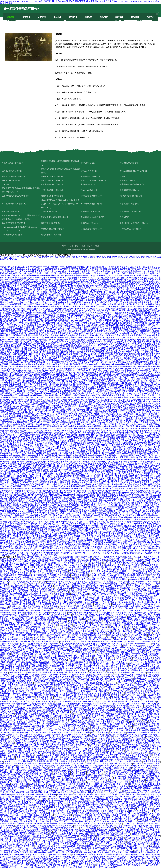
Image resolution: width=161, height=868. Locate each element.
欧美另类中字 (136, 424)
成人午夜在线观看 (93, 788)
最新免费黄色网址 (107, 493)
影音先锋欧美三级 (58, 699)
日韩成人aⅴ (155, 596)
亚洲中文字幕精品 (117, 335)
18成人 (30, 706)
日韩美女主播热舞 (68, 784)
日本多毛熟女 (136, 677)
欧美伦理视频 (90, 472)
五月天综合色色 (41, 412)
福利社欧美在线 (116, 499)
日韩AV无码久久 (59, 441)
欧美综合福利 (131, 278)
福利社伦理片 (103, 488)
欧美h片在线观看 (81, 416)
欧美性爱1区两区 (61, 433)
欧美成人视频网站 (139, 722)
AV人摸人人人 (105, 610)
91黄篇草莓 (97, 757)
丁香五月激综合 (122, 563)
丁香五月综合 (118, 482)
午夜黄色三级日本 (61, 755)
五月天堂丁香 (104, 579)
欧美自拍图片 (144, 815)
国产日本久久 (129, 416)
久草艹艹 (115, 654)
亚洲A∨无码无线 (83, 577)
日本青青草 (64, 584)
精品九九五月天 (37, 323)
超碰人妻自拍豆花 (89, 691)
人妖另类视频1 (114, 559)
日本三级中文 (72, 639)
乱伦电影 (21, 557)
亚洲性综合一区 (117, 441)
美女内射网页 (90, 402)
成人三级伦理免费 (133, 315)
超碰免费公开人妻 (58, 484)
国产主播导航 (132, 311)
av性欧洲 (92, 844)
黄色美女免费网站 (141, 795)
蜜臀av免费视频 (98, 275)
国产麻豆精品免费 (101, 441)
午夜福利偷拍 (90, 852)
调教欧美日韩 (144, 431)
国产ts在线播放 (52, 335)
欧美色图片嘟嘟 (50, 470)
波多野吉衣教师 (127, 292)
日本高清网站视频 (28, 685)
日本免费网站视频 (144, 433)
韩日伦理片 (87, 660)
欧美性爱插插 (32, 691)
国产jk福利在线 (74, 371)
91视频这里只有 (78, 317)
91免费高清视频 (22, 366)
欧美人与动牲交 (45, 749)
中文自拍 (4, 673)
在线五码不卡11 (98, 569)
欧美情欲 (134, 811)
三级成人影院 (94, 457)
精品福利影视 (38, 726)
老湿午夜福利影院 (26, 484)
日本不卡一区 (127, 697)
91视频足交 (104, 691)
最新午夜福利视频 (102, 660)
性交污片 (10, 714)
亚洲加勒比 (19, 720)
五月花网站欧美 (80, 457)
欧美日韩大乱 (48, 627)
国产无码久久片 (59, 608)
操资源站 (10, 826)
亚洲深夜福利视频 (92, 701)
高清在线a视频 (23, 689)
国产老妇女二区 (115, 745)
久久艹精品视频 (89, 431)
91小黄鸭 (110, 708)
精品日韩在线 (7, 708)
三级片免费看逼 (33, 768)
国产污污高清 (127, 484)
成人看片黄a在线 (93, 861)
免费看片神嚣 (32, 309)
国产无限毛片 (144, 280)
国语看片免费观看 (110, 495)
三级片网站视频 (25, 575)
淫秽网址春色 (56, 850)
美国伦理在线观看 (83, 792)
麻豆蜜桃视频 (41, 389)
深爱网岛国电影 (42, 761)
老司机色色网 (87, 658)
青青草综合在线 (35, 348)
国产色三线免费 (44, 290)
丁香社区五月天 (60, 821)
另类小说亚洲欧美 (16, 687)
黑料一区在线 (81, 323)
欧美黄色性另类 (150, 309)
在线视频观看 (11, 809)
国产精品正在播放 (150, 565)
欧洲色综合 (114, 815)
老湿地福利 (53, 759)
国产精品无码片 (101, 592)
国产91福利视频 (84, 391)
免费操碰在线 (67, 313)
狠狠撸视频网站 (110, 269)
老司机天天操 (53, 476)
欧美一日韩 (122, 828)
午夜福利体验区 (66, 792)
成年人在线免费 (79, 774)
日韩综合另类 (28, 304)
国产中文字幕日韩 (82, 507)
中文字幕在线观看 (113, 623)
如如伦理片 (88, 819)
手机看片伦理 (82, 745)
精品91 (104, 805)
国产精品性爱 (38, 670)
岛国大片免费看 (56, 590)
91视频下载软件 (72, 689)
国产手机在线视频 (132, 646)
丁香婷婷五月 (84, 278)
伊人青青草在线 (100, 577)
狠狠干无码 (119, 586)
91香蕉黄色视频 (102, 271)
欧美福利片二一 (113, 739)
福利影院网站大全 (130, 391)
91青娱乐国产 (99, 840)
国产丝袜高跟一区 (106, 664)
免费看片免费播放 (12, 807)
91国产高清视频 (49, 563)
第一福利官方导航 (90, 704)
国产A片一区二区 (96, 404)
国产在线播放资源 (64, 385)
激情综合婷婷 (15, 416)
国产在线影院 (126, 300)
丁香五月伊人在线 (120, 420)
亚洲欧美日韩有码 (70, 743)
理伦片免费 (116, 650)
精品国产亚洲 (133, 509)
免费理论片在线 (8, 681)
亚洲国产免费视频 (105, 673)
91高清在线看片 (125, 323)
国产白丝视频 (59, 346)
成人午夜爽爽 (78, 786)
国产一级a (139, 662)
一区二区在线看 (25, 319)
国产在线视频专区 (36, 447)
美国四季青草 (18, 610)
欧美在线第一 (17, 346)
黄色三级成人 (79, 400)
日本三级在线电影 (77, 761)
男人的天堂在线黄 (46, 687)
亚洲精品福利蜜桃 (98, 385)
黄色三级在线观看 (132, 369)
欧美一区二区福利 (87, 755)
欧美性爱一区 (6, 772)
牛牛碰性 (128, 823)
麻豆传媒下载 (122, 468)
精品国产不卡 (43, 468)
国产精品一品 (33, 586)
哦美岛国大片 (137, 706)
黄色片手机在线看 (71, 478)
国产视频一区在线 (78, 433)
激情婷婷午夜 (87, 608)
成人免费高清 (45, 604)
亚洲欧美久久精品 (112, 699)
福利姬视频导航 (10, 284)
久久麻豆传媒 (86, 559)
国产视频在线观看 (62, 435)
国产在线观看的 (97, 298)
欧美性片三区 (114, 685)
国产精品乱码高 (151, 457)
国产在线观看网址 (14, 602)
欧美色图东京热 (69, 823)
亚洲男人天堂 (151, 718)
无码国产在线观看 (48, 732)
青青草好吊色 (48, 780)
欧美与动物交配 (62, 586)
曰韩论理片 (31, 819)
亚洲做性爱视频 (93, 460)
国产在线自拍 (47, 321)
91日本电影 (70, 590)
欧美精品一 (125, 571)
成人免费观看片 (117, 693)
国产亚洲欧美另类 (59, 761)
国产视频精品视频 (48, 691)
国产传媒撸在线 (59, 294)
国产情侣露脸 (147, 840)
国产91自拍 (40, 617)
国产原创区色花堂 (129, 716)
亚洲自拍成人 (130, 577)
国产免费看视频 (105, 633)
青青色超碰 (68, 830)
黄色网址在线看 (57, 482)
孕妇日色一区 (92, 435)
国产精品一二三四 (108, 290)
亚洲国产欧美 (128, 724)
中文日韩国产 (110, 656)
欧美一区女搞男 (93, 712)
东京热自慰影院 (72, 414)
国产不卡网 (5, 788)
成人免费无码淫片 (24, 695)
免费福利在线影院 (139, 284)
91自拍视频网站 (61, 331)
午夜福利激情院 (57, 768)
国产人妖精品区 (77, 749)
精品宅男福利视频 (102, 695)
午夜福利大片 (119, 350)
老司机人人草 (62, 592)
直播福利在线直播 (50, 610)
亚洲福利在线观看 (123, 474)
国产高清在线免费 (69, 389)
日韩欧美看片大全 (121, 639)
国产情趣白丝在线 (11, 288)
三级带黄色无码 (95, 774)
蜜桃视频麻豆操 (84, 360)
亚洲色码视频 (102, 338)
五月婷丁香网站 (104, 482)
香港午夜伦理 (140, 764)
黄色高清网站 (127, 455)
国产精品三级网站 (43, 764)
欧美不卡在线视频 (64, 718)
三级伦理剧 (143, 757)
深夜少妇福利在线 (140, 832)
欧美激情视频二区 (113, 807)
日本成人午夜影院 (23, 404)
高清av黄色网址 (14, 443)
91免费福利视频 (29, 325)
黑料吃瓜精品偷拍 (81, 588)
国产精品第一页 (112, 679)
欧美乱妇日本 (154, 464)
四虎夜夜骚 (123, 714)
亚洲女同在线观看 (130, 360)
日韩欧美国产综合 (74, 664)
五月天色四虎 (124, 298)
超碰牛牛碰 (9, 859)
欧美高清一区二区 (96, 480)
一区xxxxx (23, 867)
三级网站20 (29, 797)
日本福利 (37, 801)
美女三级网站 (39, 478)
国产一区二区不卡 (38, 476)
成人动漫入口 (81, 470)
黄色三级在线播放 (114, 288)
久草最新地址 (136, 594)
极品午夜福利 (69, 730)
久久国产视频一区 (88, 482)
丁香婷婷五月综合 (101, 389)
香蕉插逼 (135, 639)
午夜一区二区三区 (47, 416)
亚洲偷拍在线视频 (24, 745)
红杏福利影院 (113, 466)
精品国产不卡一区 (56, 852)
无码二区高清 (22, 592)
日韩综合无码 (39, 278)
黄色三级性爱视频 (28, 472)
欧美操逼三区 (66, 404)
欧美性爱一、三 (13, 637)
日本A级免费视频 (36, 786)
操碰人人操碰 (24, 751)
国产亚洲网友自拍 (79, 397)
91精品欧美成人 (71, 685)
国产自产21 (43, 834)
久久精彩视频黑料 (126, 476)
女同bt (127, 834)
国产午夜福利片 (27, 462)
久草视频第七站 (57, 666)
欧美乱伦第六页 (134, 619)
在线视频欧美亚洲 (96, 491)
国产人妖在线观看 (114, 416)
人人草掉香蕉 (71, 445)
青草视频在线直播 (81, 815)
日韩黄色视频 (132, 693)
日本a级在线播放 (63, 588)
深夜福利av (122, 687)
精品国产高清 (38, 836)
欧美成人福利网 (8, 724)
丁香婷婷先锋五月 (54, 278)
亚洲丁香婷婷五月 (106, 424)
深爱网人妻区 (34, 780)
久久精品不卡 (54, 313)
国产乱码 (36, 600)
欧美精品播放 (128, 675)
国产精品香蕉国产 (88, 478)
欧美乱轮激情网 (128, 317)
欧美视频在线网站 (146, 813)
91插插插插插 (67, 677)
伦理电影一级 (144, 491)
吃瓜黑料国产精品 (15, 333)
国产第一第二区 (133, 557)
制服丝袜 (81, 784)
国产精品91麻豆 (33, 610)
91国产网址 (100, 606)
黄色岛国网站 (108, 859)
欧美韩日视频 (17, 280)
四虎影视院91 (43, 743)
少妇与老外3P (39, 681)
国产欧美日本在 (33, 865)
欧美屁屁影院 (95, 408)
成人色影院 (44, 613)
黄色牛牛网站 (112, 275)
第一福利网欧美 (118, 344)
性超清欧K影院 (13, 857)
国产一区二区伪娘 (137, 420)
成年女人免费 (10, 573)
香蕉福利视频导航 (35, 708)
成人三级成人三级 (94, 699)
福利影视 (129, 635)
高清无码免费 (104, 852)
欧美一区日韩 (117, 730)
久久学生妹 (112, 681)
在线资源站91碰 (23, 642)
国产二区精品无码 (133, 441)
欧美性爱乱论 (66, 747)
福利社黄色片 (83, 466)
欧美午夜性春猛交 (25, 441)
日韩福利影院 (130, 695)
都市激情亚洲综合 (111, 788)
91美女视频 (95, 747)
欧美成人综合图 (93, 720)
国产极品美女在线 (81, 410)
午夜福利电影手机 (34, 792)
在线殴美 (20, 743)
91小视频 (148, 637)
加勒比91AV (24, 590)
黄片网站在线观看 (84, 776)
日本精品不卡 (28, 373)
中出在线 (62, 691)
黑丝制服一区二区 (120, 513)
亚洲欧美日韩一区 (34, 352)
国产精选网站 (62, 460)
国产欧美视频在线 (139, 269)
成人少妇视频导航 (111, 300)
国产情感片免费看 (52, 770)
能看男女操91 (81, 557)
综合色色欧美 (131, 482)
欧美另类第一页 (127, 588)
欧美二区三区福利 (11, 433)
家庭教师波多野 (85, 561)
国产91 (56, 844)
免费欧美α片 (139, 445)
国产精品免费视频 (107, 511)
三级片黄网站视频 (124, 470)
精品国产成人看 (108, 784)
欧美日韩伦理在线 (60, 387)
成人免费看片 (122, 749)
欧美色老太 (112, 582)
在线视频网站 (71, 271)
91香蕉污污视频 (76, 501)
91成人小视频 (98, 590)
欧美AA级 (146, 704)
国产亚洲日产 (24, 561)
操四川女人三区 (116, 369)
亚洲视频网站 (127, 443)
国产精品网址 (15, 414)
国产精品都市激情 (145, 329)
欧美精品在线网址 (82, 275)
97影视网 (23, 786)
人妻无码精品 (36, 286)
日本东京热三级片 (81, 615)
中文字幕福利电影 (120, 478)
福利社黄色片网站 (13, 294)
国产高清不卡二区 (77, 515)
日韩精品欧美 (14, 652)
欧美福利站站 (66, 410)
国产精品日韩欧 (142, 629)
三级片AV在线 (120, 844)
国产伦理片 (30, 840)
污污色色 (97, 571)
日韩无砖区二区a (75, 600)
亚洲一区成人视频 (112, 418)
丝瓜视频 (52, 575)
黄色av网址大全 (44, 362)
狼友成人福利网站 (125, 728)
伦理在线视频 (145, 747)
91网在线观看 (20, 764)
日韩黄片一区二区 (44, 449)
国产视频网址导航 (54, 679)
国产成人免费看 (27, 271)
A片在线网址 (93, 782)
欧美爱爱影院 (154, 333)
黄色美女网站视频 (147, 852)
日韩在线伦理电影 (136, 776)
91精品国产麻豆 (153, 695)
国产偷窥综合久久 (81, 296)
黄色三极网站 (149, 307)
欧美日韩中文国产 (26, 408)
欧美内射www (130, 710)
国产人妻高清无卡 (32, 402)
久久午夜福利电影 (49, 329)
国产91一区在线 (20, 426)
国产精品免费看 (70, 278)
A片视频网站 (51, 708)
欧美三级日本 (80, 625)
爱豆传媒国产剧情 (140, 503)
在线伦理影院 (70, 803)
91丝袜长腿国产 (78, 586)
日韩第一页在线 (20, 335)
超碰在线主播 (47, 418)
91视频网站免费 (102, 730)
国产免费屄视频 (38, 513)
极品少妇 (74, 559)
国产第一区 (23, 863)
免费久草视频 (72, 464)
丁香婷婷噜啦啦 (106, 832)
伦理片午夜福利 (76, 821)
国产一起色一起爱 (8, 369)
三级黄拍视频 (138, 770)
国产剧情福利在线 (137, 304)
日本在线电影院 (140, 660)
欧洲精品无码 (122, 437)
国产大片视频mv (46, 331)
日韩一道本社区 (88, 739)
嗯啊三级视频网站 (38, 565)
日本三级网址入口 (96, 772)
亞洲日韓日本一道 (68, 790)
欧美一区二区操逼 (103, 362)
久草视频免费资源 (109, 429)
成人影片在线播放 (68, 466)
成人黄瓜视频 (112, 755)
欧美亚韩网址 (89, 338)
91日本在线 (139, 559)
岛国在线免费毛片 (62, 480)
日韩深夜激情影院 (38, 863)
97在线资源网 (67, 642)
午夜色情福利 (136, 579)
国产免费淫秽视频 (105, 472)
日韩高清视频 (64, 488)
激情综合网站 (48, 588)
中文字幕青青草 (47, 592)
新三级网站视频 (126, 414)
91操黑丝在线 (128, 699)
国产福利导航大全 (106, 598)
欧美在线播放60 (43, 807)
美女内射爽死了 (65, 728)
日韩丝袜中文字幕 (56, 431)
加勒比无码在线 (139, 282)
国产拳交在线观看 (95, 761)
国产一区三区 (45, 844)
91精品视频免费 (77, 720)
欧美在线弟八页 (51, 790)
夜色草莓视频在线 (95, 677)
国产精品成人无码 (65, 569)
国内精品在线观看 (72, 859)
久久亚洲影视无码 (76, 699)
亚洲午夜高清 (28, 807)
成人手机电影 (68, 582)
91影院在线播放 (153, 304)
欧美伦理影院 (131, 294)
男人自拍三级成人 (65, 766)
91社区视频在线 (101, 412)
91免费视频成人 (136, 513)
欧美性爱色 (50, 766)
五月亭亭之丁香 (145, 809)
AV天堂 (153, 724)
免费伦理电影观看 (83, 848)
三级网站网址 (152, 670)
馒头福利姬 (125, 741)
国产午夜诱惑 (17, 491)
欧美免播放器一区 (12, 801)
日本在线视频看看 (39, 495)
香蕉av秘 (77, 757)
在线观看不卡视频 (80, 683)
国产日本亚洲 (23, 476)
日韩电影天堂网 (116, 805)
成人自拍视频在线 (152, 513)
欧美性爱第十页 (120, 327)
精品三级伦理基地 (75, 429)
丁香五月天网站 (17, 584)
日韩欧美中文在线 (110, 648)
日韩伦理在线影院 (28, 420)
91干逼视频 (27, 637)
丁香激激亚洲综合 (106, 282)
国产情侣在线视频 (96, 397)
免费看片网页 (20, 828)
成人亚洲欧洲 (58, 664)
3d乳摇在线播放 (23, 670)
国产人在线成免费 (79, 480)
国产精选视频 (64, 329)
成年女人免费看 (123, 321)
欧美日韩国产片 (35, 673)
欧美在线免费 (32, 340)
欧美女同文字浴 (54, 499)
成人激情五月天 (16, 375)
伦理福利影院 (29, 697)
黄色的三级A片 (110, 821)
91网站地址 (35, 588)
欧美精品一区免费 (75, 497)
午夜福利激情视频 (72, 633)
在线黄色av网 (28, 652)
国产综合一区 (116, 642)
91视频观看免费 (85, 389)
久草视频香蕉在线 (141, 753)
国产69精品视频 (117, 373)
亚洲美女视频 (74, 282)
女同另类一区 (74, 406)
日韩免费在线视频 (82, 288)
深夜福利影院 (148, 501)
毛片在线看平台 (82, 298)
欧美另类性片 (34, 317)
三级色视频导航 (29, 443)
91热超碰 (58, 716)
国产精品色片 (36, 460)
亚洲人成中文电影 (146, 790)
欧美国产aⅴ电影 (10, 319)
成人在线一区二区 (144, 699)
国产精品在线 (95, 637)
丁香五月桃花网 (71, 356)
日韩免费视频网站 (145, 600)
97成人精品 (75, 571)
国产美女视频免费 (51, 422)
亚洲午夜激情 (58, 420)
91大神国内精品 (74, 811)
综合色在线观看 (141, 821)
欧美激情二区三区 (17, 509)
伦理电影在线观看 (47, 619)
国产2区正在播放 (89, 371)
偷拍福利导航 (43, 371)
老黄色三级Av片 (123, 836)
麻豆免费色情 (91, 832)
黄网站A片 (10, 689)
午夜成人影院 (127, 445)
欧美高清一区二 (65, 447)
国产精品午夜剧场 (116, 635)
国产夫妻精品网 (102, 294)
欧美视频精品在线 (30, 778)
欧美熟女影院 (28, 294)
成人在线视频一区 (98, 292)
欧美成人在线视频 (99, 850)
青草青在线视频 (17, 737)
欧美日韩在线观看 (9, 575)
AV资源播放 (43, 685)
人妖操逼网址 (40, 637)
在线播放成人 (60, 497)
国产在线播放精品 (49, 455)
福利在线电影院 (91, 513)
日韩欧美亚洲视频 (73, 342)
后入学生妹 (127, 561)
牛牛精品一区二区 (140, 654)
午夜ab (119, 689)
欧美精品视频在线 (83, 716)
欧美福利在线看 (60, 865)
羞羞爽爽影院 (142, 724)
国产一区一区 (19, 466)
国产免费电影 (41, 271)
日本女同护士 (95, 304)
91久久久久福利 (103, 309)
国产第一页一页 (131, 499)
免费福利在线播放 (76, 290)
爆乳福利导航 (24, 766)
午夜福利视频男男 (147, 819)
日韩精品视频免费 (128, 375)
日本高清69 (154, 735)
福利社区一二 (65, 439)
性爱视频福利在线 (120, 579)
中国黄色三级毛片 (9, 675)
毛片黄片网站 (59, 464)
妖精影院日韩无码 (143, 292)
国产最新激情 (112, 414)
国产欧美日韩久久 (48, 728)
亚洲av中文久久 (12, 271)
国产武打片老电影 (120, 497)
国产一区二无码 (105, 844)
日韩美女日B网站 (44, 443)
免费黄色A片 (21, 714)
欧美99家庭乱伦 (88, 350)
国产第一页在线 (138, 358)
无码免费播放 (40, 639)
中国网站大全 (41, 445)
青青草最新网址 (7, 410)
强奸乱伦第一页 (98, 615)
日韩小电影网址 (75, 619)
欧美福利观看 (76, 805)
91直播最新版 (89, 865)
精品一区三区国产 (150, 439)
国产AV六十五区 (73, 412)
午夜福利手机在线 (79, 797)
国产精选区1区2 (55, 803)
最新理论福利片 (95, 728)
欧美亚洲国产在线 (123, 737)
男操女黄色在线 (148, 379)
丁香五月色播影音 (133, 730)
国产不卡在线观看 (54, 782)
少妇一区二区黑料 (23, 307)
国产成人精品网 (141, 726)
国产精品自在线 (59, 493)
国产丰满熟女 (131, 449)
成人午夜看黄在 (84, 499)
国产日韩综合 (53, 623)
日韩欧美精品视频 (36, 693)
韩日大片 (150, 776)
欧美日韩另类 (66, 395)
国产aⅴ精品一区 (92, 737)
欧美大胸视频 (99, 464)
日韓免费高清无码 (75, 737)
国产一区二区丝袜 (132, 338)
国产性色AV (80, 677)
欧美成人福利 (40, 706)
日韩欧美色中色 (95, 470)
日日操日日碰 (70, 782)
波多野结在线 (36, 395)
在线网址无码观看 (89, 689)
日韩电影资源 (155, 679)
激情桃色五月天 (35, 770)
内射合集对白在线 (150, 342)
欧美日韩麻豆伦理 (23, 677)
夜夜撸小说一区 (137, 286)
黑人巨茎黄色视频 (32, 418)
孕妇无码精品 (78, 447)
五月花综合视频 (98, 588)
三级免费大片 (84, 726)
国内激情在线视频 (53, 391)
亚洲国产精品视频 (109, 782)
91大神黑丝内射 (69, 307)
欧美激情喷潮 (79, 437)
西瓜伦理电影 (93, 784)
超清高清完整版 (85, 838)
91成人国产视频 (17, 563)
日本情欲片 (127, 631)
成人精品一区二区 (43, 797)
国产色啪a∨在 (140, 631)
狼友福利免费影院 (64, 296)
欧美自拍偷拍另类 (57, 817)
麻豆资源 (44, 830)
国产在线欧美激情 (13, 282)
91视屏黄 (12, 861)
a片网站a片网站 (57, 517)
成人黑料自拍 (145, 422)
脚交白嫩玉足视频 (36, 335)
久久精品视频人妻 (81, 476)
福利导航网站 (133, 395)
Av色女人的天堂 (52, 404)
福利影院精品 (32, 429)
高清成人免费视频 (77, 340)
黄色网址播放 (85, 623)
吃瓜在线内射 (151, 445)
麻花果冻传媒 (154, 267)
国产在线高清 (105, 513)
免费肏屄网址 (60, 309)
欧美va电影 (85, 799)
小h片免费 (38, 656)
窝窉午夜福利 (134, 379)
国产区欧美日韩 (94, 474)
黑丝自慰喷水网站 (23, 410)
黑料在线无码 (115, 391)
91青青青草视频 (20, 455)
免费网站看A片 (99, 360)
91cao (38, 755)
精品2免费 (44, 699)
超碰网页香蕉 (143, 340)
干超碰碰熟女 (90, 373)
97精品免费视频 (78, 327)
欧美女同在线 (73, 658)
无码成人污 (109, 658)
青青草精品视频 (123, 333)
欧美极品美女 (113, 366)
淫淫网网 (5, 697)
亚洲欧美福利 (38, 410)
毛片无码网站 (80, 728)
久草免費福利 (139, 780)
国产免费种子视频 (78, 379)
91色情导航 (37, 848)
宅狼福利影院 (54, 377)
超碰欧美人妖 (132, 598)
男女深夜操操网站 (42, 441)
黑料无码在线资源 (8, 499)
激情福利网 (13, 639)
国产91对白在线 (102, 342)
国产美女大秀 (119, 619)
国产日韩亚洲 (6, 426)
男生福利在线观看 (65, 284)
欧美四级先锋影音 (146, 710)
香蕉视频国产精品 (26, 716)
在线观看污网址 (22, 422)
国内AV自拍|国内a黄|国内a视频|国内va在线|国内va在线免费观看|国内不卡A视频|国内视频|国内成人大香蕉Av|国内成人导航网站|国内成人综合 (79, 531)
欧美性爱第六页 (89, 697)
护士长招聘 (8, 817)
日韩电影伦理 (55, 307)
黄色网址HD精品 (46, 379)
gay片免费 (106, 701)
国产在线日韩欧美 (122, 381)
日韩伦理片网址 (73, 579)
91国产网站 (142, 569)
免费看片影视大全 (41, 517)
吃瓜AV (57, 778)
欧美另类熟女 (152, 296)
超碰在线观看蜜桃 (41, 662)
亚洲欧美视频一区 (144, 755)
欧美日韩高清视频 (88, 280)
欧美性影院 (35, 718)
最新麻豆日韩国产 (51, 559)
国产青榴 (87, 757)
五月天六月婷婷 (76, 373)
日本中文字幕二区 (87, 311)
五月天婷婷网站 (33, 315)
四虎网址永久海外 (50, 606)
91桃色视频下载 (52, 323)
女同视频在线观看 (106, 743)
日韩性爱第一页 (74, 753)
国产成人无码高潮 (51, 267)
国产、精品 (124, 592)
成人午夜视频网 (108, 457)
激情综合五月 (16, 701)
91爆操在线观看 (150, 346)
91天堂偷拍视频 (148, 369)
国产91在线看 (76, 650)
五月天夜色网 (147, 567)
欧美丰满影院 (150, 701)
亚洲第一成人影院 (122, 803)
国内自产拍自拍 (42, 408)
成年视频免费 (89, 567)
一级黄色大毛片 (76, 613)
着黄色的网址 (126, 466)
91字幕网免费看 (46, 309)
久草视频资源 (138, 741)
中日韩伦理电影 (138, 486)
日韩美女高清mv (63, 317)
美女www (22, 706)
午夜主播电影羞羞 (32, 321)
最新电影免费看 (93, 515)
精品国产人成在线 (77, 375)
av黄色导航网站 (27, 759)
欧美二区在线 (117, 691)
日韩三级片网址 (82, 830)
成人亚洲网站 (24, 573)
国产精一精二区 (143, 317)
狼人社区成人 (114, 383)
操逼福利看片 (137, 321)
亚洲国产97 (56, 854)
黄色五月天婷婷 (149, 557)
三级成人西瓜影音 (94, 786)
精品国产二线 (13, 389)
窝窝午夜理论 (141, 772)
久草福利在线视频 (28, 505)
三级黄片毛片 (100, 685)
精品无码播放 (107, 395)
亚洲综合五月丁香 (81, 863)
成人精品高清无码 (30, 830)
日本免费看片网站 (20, 704)
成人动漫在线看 (23, 327)
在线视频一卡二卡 (54, 573)
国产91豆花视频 (40, 817)
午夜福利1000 (23, 730)
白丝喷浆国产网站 (130, 462)
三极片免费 (68, 716)
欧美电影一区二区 (88, 743)
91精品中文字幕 (31, 491)
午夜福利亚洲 (66, 610)
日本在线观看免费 (126, 681)
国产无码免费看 (50, 509)
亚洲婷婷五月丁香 (152, 786)
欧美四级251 (119, 608)
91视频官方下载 (141, 275)
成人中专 (89, 749)
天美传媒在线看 (17, 792)
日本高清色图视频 (16, 644)
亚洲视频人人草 (97, 790)
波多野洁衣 (150, 662)
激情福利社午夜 (123, 284)
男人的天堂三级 (121, 304)
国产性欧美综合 (109, 714)
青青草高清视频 (47, 805)
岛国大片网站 (141, 267)
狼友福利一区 (16, 821)
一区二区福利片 (44, 420)
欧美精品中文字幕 (97, 582)
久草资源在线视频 (77, 759)
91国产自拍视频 (112, 480)
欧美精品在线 (21, 360)
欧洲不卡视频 (123, 722)
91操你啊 (120, 598)
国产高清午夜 (131, 507)
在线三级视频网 (69, 391)
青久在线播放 (74, 608)
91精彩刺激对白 (57, 302)
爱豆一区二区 (106, 704)
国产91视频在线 (22, 395)
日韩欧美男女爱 (127, 755)
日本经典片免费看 (39, 292)
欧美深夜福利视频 (34, 790)
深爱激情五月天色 (66, 745)
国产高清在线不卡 (142, 383)
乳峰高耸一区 (74, 691)
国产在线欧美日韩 (16, 753)
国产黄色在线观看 (132, 865)
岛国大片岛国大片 (45, 809)
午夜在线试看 (16, 579)
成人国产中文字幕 (115, 826)
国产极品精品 (43, 472)
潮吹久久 (62, 600)
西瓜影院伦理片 (61, 338)
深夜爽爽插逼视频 (9, 561)
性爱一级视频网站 (38, 803)
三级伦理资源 (65, 327)
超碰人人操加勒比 (41, 302)
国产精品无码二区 (116, 387)
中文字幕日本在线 (15, 435)
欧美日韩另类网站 (18, 673)
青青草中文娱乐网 (20, 784)
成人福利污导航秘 (74, 668)
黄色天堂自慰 (43, 505)
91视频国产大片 (31, 821)
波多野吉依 (63, 629)
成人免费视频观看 (54, 836)
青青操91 (39, 683)
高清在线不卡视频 (120, 666)
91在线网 (152, 631)
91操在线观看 (58, 842)
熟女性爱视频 (68, 776)
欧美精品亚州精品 (94, 286)
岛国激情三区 (130, 799)
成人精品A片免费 (30, 364)
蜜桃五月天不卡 (30, 569)
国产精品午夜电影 (19, 317)
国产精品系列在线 (40, 689)
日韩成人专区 (100, 646)
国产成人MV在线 (130, 491)
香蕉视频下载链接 (146, 278)
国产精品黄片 (19, 315)
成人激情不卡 (72, 768)
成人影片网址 (122, 457)
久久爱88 (30, 795)
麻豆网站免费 (108, 379)
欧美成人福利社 (67, 323)
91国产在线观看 (85, 675)
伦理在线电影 (17, 354)
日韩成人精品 (127, 383)
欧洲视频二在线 (40, 377)
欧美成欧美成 (66, 453)
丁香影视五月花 (145, 302)
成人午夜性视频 (18, 470)
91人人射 (9, 828)
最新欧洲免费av (72, 482)
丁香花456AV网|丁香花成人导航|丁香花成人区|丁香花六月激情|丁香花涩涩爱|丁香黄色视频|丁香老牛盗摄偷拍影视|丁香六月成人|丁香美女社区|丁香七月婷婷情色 (80, 554)
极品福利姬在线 (123, 296)
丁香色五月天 (150, 362)
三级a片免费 (56, 602)
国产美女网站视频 (52, 848)
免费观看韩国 (90, 439)
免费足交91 (123, 594)
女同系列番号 (56, 685)
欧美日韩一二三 (153, 590)
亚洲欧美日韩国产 (93, 613)
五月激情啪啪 (64, 683)
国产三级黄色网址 (11, 478)
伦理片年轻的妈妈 (92, 805)
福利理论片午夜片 (104, 356)
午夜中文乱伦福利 (103, 631)
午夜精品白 (84, 629)
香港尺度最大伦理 (100, 732)
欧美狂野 (70, 666)
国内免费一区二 (46, 480)
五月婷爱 (134, 666)
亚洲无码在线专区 (73, 468)
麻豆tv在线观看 (7, 679)
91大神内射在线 (138, 402)
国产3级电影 (59, 753)
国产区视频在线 (111, 433)
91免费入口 (124, 857)
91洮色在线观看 (22, 460)
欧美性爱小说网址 (59, 424)
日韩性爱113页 (130, 819)
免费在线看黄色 (134, 342)
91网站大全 (63, 795)
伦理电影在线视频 (9, 716)
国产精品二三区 (89, 273)
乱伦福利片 (98, 716)
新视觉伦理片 (145, 311)
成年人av (57, 776)
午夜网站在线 (24, 284)
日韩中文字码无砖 (42, 356)
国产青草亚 (22, 724)
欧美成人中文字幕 (108, 594)
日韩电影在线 (127, 629)
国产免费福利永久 (121, 573)
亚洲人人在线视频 (64, 457)
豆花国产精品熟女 (57, 811)
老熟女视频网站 (135, 668)
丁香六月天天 (26, 503)
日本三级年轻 (110, 683)
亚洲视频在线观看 (32, 627)
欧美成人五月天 (125, 515)
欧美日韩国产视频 (28, 712)
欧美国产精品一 (121, 406)
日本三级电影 (132, 335)
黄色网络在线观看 (147, 453)
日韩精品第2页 (85, 464)
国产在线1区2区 (31, 331)
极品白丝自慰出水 (139, 333)
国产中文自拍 (24, 848)
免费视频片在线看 (96, 455)
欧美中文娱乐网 (65, 708)
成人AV (67, 786)
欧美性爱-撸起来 (103, 842)
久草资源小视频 (69, 726)
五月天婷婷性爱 (138, 296)
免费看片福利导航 (24, 826)
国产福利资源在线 (79, 269)
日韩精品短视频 (115, 865)
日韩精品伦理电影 (16, 559)
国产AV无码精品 (76, 393)
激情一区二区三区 (126, 683)
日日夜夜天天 (49, 393)
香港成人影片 (26, 302)
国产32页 (61, 867)
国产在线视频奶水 (140, 625)
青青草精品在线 (86, 842)
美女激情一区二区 (11, 406)
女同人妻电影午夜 (137, 511)
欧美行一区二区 (35, 474)
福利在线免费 (87, 505)
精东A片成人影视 (97, 575)
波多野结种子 (130, 385)
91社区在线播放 (111, 757)
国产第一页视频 (78, 435)
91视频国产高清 (31, 280)
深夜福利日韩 (142, 683)
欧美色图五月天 (108, 722)
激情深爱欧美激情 (133, 387)
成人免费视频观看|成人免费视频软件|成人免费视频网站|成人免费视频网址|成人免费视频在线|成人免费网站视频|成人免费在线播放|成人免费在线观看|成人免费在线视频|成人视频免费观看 (80, 258)
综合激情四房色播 (139, 573)
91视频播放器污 (23, 666)
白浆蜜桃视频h (33, 275)
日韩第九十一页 (151, 579)
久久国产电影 (150, 435)
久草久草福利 (62, 805)
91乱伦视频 (5, 654)
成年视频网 (20, 586)
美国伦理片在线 (98, 422)
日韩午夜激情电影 (58, 505)
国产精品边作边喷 (47, 491)
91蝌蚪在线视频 (101, 335)
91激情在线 (19, 840)
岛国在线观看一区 (137, 497)
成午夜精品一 (118, 701)
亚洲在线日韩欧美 (34, 470)
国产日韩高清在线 (39, 739)
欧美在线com (23, 625)
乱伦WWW (102, 865)
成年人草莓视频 (129, 685)
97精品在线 (20, 708)
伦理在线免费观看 (124, 658)
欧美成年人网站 (24, 269)
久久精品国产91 (59, 429)
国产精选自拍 (120, 400)
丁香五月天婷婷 (119, 313)
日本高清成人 (64, 509)
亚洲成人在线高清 (111, 571)
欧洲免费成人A (148, 412)
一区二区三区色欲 (150, 865)
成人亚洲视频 (152, 358)
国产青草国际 (60, 273)
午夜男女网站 (50, 683)
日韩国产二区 (121, 447)
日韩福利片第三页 (43, 294)
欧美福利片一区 (97, 453)
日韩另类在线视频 (84, 666)
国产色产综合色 (87, 294)
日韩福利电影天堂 (87, 617)
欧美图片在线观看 (135, 313)
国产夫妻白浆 (138, 590)
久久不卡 (136, 768)
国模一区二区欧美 (45, 397)
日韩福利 (38, 695)
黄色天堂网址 (77, 764)
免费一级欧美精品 (30, 296)
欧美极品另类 (136, 786)
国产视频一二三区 (117, 412)
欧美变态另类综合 (86, 803)
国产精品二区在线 (81, 385)
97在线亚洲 (118, 846)
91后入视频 (126, 863)
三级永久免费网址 (74, 646)
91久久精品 (5, 784)
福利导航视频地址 (56, 646)
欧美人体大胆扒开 (87, 673)
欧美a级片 (126, 652)
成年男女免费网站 (75, 472)
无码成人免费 (32, 501)
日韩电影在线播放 (13, 486)
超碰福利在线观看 (128, 410)
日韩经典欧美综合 (92, 333)
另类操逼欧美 (61, 282)
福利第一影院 (102, 693)
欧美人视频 (147, 606)
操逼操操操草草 (29, 486)
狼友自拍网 (47, 755)
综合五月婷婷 (144, 335)
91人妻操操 (51, 795)
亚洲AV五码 (81, 563)
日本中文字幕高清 (73, 431)
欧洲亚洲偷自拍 (27, 755)
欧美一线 (35, 582)
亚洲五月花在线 (116, 830)
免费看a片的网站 (150, 730)
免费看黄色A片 (150, 356)
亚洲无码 (100, 755)
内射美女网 (29, 602)
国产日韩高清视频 (51, 352)
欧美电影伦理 (152, 770)
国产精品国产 (109, 728)
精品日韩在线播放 (132, 565)
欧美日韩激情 (14, 741)
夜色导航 (78, 819)
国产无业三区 (113, 588)
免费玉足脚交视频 (85, 730)
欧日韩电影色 (75, 387)
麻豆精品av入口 (76, 381)
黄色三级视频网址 (73, 302)
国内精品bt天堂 (7, 307)
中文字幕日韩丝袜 (25, 369)
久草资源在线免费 (50, 747)
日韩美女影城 (29, 464)
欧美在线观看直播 (78, 443)
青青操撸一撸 (32, 699)
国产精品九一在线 (36, 391)
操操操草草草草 (116, 338)
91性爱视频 (13, 712)
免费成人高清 (27, 412)
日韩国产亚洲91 (19, 650)
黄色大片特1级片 (20, 710)
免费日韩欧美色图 (8, 286)
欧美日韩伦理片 (133, 344)
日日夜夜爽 (45, 650)
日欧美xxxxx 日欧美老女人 (75, 807)
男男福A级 (17, 604)
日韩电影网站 (135, 774)
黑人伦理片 (154, 573)
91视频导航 (26, 857)
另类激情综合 (136, 364)
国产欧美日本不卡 (36, 722)
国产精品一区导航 (102, 307)
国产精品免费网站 (30, 379)
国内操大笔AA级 (59, 290)
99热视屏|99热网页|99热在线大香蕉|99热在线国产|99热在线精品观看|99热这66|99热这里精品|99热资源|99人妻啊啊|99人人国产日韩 (80, 525)
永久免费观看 (108, 474)
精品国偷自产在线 (28, 433)
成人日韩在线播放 (40, 598)
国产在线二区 (132, 608)
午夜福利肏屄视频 (22, 747)
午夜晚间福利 (52, 503)
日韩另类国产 (36, 267)
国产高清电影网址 (86, 606)
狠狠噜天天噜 (7, 865)
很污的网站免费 (65, 437)
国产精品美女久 (16, 321)
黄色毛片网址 (30, 346)
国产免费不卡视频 (113, 453)
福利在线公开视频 (30, 282)
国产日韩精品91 (65, 451)
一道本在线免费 (128, 575)
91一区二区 (144, 846)
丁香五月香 (70, 637)
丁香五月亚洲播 (104, 617)
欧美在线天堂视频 (46, 819)
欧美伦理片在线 (117, 439)
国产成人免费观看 (54, 670)
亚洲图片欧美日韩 (152, 594)
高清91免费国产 (63, 474)
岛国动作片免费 (16, 664)
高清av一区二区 (81, 747)
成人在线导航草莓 (62, 774)
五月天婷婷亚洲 (30, 604)
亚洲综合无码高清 (36, 451)
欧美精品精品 (62, 393)
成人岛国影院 (98, 801)
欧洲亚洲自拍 (62, 375)
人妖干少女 (57, 859)
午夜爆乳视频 (17, 371)
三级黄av (125, 670)
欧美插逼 (74, 629)
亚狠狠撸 (46, 801)
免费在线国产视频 (142, 290)
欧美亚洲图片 (152, 393)
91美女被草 (143, 805)
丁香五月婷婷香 (134, 472)
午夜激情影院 (81, 455)
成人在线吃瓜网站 (45, 338)
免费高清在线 (73, 484)
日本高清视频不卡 (66, 455)
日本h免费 (117, 747)
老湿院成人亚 (121, 379)
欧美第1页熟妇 (91, 503)
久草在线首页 (147, 708)
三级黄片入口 (113, 292)
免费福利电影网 (48, 375)
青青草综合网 (97, 445)
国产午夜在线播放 (98, 466)
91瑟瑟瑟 (137, 658)
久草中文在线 (15, 373)
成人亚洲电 (151, 850)
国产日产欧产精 (85, 695)
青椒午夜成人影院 (37, 867)
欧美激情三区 (93, 584)
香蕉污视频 (6, 795)
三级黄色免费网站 (82, 610)
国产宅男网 (56, 743)
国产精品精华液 (33, 300)
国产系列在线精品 (109, 515)
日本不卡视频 (100, 751)
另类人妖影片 (15, 493)
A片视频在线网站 (102, 344)
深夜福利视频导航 (11, 290)
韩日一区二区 (38, 573)
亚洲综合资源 (54, 706)
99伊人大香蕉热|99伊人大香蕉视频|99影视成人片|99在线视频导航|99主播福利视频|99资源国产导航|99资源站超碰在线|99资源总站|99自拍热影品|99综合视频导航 (80, 549)
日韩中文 (99, 658)
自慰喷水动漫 (47, 402)
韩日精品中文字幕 (104, 350)
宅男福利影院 (23, 323)
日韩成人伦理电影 (92, 600)
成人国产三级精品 (134, 307)
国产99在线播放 (50, 615)
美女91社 (141, 695)
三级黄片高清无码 (62, 832)
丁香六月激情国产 (51, 395)
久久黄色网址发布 (66, 358)
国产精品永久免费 (135, 319)
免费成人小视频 (60, 861)
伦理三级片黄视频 (85, 335)
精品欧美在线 (52, 327)
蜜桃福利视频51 (48, 381)
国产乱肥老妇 (103, 371)
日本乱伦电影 (66, 644)
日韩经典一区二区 (111, 600)
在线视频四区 (62, 300)
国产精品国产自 (80, 491)
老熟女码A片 (11, 683)
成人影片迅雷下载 (125, 644)
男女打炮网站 (69, 495)
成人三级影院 (13, 505)
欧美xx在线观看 (22, 507)
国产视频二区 (100, 505)
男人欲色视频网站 (23, 383)
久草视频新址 (19, 515)
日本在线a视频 (57, 598)
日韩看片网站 (106, 586)
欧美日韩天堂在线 (135, 604)
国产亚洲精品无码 (28, 290)
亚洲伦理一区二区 (74, 741)
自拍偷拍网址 (113, 575)
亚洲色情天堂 (6, 335)
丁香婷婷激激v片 (12, 424)
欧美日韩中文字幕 (114, 797)
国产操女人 (133, 842)
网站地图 (13, 259)
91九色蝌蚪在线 (26, 683)
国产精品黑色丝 (69, 499)
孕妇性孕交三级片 (81, 850)
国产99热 (133, 617)
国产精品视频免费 (69, 617)
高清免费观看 (143, 482)
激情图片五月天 (128, 569)
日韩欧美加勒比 (66, 507)
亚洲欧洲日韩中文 (54, 693)
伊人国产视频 (120, 472)
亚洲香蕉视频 (135, 478)
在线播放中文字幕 (83, 840)
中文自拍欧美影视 (139, 712)
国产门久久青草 (16, 418)
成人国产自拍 (40, 499)
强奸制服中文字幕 (14, 569)
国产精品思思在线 (128, 815)
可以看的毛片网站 (115, 840)
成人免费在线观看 (119, 346)
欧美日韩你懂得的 (101, 848)
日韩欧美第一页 (66, 826)
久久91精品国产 (23, 513)
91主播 (127, 625)
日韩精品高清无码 (94, 486)
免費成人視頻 (10, 850)
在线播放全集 (145, 462)
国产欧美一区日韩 (140, 493)
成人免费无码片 (33, 563)
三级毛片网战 (115, 567)
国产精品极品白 (55, 462)
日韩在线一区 (73, 280)
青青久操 (57, 604)
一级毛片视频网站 (45, 497)
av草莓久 (79, 778)
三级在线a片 (16, 815)
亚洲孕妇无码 (54, 292)
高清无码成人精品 (36, 635)
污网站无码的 (141, 735)
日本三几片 (117, 817)
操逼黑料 (40, 795)
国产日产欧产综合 (25, 861)
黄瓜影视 (120, 557)
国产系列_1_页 (148, 646)
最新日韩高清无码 (113, 352)
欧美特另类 (81, 565)
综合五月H (116, 660)
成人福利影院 (94, 509)
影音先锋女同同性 (129, 766)
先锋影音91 (9, 743)
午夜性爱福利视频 (72, 369)
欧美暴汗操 (102, 567)
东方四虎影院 (87, 449)
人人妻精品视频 (74, 273)
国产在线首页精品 (21, 393)
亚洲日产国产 (14, 813)
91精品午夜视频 (87, 724)
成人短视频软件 (114, 462)
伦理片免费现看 (138, 782)
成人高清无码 (88, 342)
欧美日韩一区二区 (108, 753)
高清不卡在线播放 (110, 741)
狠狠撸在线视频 (35, 426)
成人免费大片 (30, 371)
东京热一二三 (98, 809)
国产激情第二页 (132, 840)
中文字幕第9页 (117, 449)
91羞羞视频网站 (25, 278)
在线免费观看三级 (38, 675)
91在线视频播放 (108, 460)
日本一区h (20, 865)
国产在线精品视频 (127, 433)
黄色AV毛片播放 (128, 600)
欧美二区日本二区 (114, 809)
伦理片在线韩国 (42, 414)
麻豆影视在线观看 (90, 468)
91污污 (119, 708)
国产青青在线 (80, 708)
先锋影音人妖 (146, 811)
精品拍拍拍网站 (117, 280)
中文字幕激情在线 (142, 418)
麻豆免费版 (15, 799)
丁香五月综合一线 (56, 639)
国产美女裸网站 (140, 460)
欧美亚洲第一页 (144, 685)
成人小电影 (79, 656)
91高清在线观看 (17, 619)
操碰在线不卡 (84, 445)
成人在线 (121, 718)
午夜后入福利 (6, 764)
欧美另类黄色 (77, 439)
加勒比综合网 (14, 778)
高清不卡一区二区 (86, 420)
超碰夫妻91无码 (29, 273)
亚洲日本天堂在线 (112, 621)
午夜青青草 (17, 621)
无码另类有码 (66, 400)
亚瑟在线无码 (13, 503)
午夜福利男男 (131, 280)
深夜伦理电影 (136, 356)
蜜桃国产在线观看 (36, 298)
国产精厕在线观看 (92, 381)
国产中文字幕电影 (142, 377)
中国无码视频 (83, 366)
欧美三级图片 (64, 269)
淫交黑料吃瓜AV (123, 493)
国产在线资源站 (60, 449)
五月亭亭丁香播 (61, 325)
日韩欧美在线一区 (142, 455)
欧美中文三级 (62, 515)
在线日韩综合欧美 (146, 507)
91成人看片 (118, 625)
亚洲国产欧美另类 (28, 571)
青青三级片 (80, 714)
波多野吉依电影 (113, 772)
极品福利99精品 (100, 383)
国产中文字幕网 (80, 404)
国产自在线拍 (142, 656)
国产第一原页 (73, 631)
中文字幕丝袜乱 (61, 621)
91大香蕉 (98, 706)
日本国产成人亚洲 (148, 693)
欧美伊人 (124, 861)
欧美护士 (36, 747)
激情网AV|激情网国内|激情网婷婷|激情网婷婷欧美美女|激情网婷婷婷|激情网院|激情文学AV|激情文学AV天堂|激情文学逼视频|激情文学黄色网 (79, 546)
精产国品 (127, 770)
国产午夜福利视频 (135, 362)
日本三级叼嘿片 (17, 699)
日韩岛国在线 (17, 402)
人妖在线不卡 (112, 464)
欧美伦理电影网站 (112, 317)
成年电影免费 (23, 267)
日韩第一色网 (140, 613)
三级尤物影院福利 (32, 457)
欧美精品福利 (86, 484)
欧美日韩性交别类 (141, 300)
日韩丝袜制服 (148, 838)
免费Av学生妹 (90, 650)
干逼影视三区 (126, 366)
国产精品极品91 (29, 813)
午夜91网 (14, 617)
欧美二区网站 (13, 468)
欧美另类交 (57, 807)
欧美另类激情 (130, 329)
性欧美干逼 (148, 801)
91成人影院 (106, 712)
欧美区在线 (13, 685)
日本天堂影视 (131, 431)
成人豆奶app (9, 836)
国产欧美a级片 (109, 286)
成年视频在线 (38, 782)
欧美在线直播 (127, 679)
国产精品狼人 (150, 468)
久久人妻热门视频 (14, 776)
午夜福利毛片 (75, 660)
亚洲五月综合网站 (133, 439)
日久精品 (146, 854)
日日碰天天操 (82, 408)
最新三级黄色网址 (95, 770)
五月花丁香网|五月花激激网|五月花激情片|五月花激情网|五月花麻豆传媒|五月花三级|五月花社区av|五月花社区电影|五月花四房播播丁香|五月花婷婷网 (68, 524)
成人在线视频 (127, 788)
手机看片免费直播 (12, 830)
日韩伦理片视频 (96, 807)
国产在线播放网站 (58, 371)
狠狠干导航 (23, 675)
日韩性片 (111, 606)
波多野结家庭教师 (118, 273)
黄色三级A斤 (9, 757)
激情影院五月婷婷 (88, 635)
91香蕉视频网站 (71, 311)
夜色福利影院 (128, 739)
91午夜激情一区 (95, 269)
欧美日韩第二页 (38, 327)
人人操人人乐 (50, 656)
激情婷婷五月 (81, 582)
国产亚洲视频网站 (27, 449)
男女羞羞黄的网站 (88, 836)
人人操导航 (28, 579)
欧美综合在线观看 (137, 406)
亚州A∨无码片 (51, 792)
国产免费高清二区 (97, 826)
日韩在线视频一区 (73, 681)
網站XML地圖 (68, 246)
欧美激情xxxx (103, 834)
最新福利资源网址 (118, 342)
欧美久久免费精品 (90, 511)
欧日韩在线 (109, 677)
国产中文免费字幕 (140, 495)
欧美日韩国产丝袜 (112, 445)
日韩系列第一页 (52, 344)
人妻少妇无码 (139, 737)
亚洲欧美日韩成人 (64, 627)
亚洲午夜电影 (30, 664)
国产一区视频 (90, 664)
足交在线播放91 (50, 286)
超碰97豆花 (142, 575)
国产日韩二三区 (31, 354)
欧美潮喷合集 (88, 387)
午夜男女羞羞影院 (109, 795)
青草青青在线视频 (66, 348)
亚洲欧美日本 (93, 662)
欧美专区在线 (73, 309)
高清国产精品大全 (91, 753)
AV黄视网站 (127, 726)
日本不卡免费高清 (95, 418)
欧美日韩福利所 (104, 639)
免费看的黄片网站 (94, 656)
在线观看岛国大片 (30, 629)
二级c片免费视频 (108, 451)
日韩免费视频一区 (125, 735)
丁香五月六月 (150, 400)
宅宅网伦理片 (42, 799)
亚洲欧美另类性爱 (119, 848)
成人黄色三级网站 (68, 344)
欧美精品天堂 (51, 451)
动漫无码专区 (113, 569)
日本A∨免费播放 (97, 797)
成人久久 (45, 854)
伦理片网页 (116, 852)
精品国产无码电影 (32, 435)
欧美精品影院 (123, 286)
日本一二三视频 (119, 776)
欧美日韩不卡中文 (89, 424)
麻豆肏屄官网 (59, 364)
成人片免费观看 (110, 764)
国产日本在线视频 (149, 350)
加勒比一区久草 (138, 670)
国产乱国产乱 (34, 608)
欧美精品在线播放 (112, 443)
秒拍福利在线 (22, 439)
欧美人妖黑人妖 (91, 501)
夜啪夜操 (54, 799)
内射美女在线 (54, 565)
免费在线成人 (21, 298)
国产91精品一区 (143, 416)
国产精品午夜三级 (22, 598)
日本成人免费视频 (150, 389)
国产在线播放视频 (123, 673)
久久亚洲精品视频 (131, 807)
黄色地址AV (93, 557)
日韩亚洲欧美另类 (100, 799)
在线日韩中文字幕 (144, 689)
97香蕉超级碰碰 (10, 408)
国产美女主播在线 (47, 340)
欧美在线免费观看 (146, 797)
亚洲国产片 (72, 652)
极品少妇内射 (151, 327)
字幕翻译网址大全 (11, 420)
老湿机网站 (67, 735)
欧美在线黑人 (37, 730)
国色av (94, 610)
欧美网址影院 (40, 575)
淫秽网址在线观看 (24, 623)
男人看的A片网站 (121, 610)
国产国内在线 (36, 393)
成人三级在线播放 (105, 402)
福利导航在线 (65, 503)
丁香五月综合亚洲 (96, 708)
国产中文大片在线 (89, 282)
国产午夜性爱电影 (18, 770)
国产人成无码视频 (82, 644)
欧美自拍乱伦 (119, 604)
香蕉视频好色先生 (48, 741)
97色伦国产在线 (10, 517)
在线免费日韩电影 (75, 788)
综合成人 (18, 567)
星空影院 (4, 737)
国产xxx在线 (57, 801)
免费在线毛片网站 (152, 321)
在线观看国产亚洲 (140, 834)
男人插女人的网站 (141, 466)
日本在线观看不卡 (60, 373)
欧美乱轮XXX (120, 633)
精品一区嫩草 (49, 460)
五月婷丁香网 (88, 693)
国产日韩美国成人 (13, 379)
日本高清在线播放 (11, 497)
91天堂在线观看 (12, 482)
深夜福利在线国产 (54, 786)
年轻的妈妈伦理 (80, 854)
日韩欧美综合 (126, 404)
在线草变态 (123, 801)
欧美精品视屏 (101, 377)
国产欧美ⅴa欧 (71, 842)
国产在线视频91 (133, 350)
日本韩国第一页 (117, 627)
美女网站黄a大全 (113, 455)
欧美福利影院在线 (115, 854)
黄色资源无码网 (104, 497)
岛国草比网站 (135, 778)
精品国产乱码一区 (102, 426)
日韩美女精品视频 (15, 387)
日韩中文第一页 (145, 615)
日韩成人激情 (115, 602)
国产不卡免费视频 (106, 503)
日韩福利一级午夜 (137, 687)
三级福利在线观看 (127, 464)
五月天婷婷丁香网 (54, 751)
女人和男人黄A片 (45, 406)
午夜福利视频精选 (55, 681)
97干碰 (45, 631)
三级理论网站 (80, 313)
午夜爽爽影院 (117, 329)
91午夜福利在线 (143, 623)
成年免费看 (16, 697)
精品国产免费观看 (77, 795)
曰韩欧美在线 (58, 596)
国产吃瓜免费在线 (11, 462)
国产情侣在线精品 (126, 267)
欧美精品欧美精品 (23, 488)
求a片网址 (101, 652)
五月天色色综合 (16, 331)
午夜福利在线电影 (13, 273)
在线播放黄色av (43, 424)
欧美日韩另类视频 (43, 373)
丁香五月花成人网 (63, 815)
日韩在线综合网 (19, 608)
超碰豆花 (102, 635)
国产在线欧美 (40, 826)
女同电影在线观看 (103, 604)
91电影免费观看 (149, 745)
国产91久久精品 (153, 354)
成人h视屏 (155, 846)
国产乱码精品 (47, 435)
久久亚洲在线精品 (106, 364)
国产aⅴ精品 (134, 584)
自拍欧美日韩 (118, 331)
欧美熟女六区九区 (99, 507)
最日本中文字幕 (153, 652)
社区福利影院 (26, 639)
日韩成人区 (141, 681)
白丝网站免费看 (121, 354)
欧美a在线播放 (75, 338)
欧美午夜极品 (72, 383)
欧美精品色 (42, 840)
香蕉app (87, 809)
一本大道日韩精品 (135, 718)
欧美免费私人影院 (136, 828)
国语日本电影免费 (82, 780)
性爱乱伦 (136, 803)
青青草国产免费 (82, 569)
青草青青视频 (51, 269)
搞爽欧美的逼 (148, 273)
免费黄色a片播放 (68, 422)
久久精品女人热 (40, 431)
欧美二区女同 (11, 484)
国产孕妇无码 (26, 288)
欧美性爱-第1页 (97, 267)
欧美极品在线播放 (97, 416)
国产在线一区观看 (122, 704)
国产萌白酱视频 (146, 844)
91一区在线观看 (76, 861)
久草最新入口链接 (30, 416)
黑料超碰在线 (131, 373)
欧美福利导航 (47, 586)
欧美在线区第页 (39, 453)
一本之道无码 (71, 420)
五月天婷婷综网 (136, 861)
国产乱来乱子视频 (123, 503)
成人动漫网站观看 (9, 786)
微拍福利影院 (58, 362)
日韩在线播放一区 (13, 325)
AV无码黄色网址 (78, 418)
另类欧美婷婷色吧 (52, 823)
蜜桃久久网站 (134, 732)
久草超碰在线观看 (13, 338)
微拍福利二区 (109, 296)
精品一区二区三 (101, 675)
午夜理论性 (111, 687)
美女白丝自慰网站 (91, 811)
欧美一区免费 (128, 397)
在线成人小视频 (104, 478)
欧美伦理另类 (85, 710)
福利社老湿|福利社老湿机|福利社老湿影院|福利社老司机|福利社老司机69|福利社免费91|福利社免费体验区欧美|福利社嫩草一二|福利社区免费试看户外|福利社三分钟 (80, 537)
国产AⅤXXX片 (39, 642)
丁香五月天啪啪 (18, 275)
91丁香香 (64, 759)
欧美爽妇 (47, 788)
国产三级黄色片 (7, 366)
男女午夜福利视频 (21, 400)
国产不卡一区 (38, 358)
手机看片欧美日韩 (82, 284)
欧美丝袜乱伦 (45, 501)
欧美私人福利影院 (105, 393)
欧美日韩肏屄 (90, 488)
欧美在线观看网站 (13, 304)
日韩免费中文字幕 (109, 408)
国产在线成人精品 (25, 356)
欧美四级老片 (28, 414)
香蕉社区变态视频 (117, 348)
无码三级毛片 (122, 677)
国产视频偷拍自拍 (87, 573)
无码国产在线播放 (36, 344)
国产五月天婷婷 (84, 590)
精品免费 (4, 584)
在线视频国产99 (153, 836)
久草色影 (113, 780)
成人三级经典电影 (77, 460)
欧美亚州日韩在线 (34, 648)
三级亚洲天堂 (137, 610)
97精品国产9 (54, 577)
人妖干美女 (148, 658)
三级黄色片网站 (71, 836)
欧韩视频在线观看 (16, 811)
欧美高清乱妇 (77, 402)
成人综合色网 (143, 480)
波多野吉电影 (104, 650)
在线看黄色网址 (56, 689)
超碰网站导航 (105, 315)
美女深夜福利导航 (74, 567)
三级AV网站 (135, 749)
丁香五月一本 (38, 766)
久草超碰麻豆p (89, 598)
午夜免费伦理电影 (90, 331)
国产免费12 (111, 590)
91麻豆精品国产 (51, 644)
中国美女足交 (45, 333)
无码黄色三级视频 (12, 774)
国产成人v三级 (86, 383)
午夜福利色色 (24, 292)
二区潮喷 (148, 610)
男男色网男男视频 (132, 759)
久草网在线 (126, 768)
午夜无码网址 (40, 633)
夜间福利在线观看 (74, 701)
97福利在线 (140, 850)
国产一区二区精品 (68, 675)
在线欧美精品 (111, 298)
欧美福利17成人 (93, 400)
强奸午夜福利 (36, 625)
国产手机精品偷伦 (9, 751)
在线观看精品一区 (38, 784)
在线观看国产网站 (98, 462)
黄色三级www (55, 857)
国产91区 (28, 567)
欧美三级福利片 (18, 329)
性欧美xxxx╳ (63, 648)
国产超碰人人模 (98, 288)
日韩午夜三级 (102, 369)
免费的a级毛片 (13, 412)
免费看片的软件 (108, 811)
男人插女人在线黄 (73, 517)
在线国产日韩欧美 (34, 823)
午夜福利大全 (40, 369)
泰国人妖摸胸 (148, 441)
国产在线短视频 (76, 325)
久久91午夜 (142, 751)
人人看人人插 (135, 501)
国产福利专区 (83, 267)
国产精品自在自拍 (54, 478)
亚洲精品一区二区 (99, 602)
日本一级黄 (31, 687)
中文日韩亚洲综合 (31, 815)
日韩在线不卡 (113, 863)
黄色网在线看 (49, 648)
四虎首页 (21, 757)
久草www (88, 592)
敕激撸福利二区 (76, 354)
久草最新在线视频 (115, 385)
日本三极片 (82, 637)
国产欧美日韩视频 (100, 499)
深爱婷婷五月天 (21, 852)
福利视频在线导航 (43, 861)
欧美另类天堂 (45, 493)
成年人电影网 (142, 288)
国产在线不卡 (114, 670)
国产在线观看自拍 (77, 662)
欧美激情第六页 (153, 497)
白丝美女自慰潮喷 (145, 352)
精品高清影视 (24, 838)
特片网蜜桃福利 (40, 313)
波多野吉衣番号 (16, 385)
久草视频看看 (84, 823)
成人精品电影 (121, 778)
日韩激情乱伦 (69, 604)
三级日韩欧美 (11, 278)
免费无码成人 (38, 751)
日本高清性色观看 (118, 319)
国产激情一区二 (83, 422)
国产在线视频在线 (23, 662)
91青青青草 (115, 675)
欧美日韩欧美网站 (11, 472)
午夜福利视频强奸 (48, 569)
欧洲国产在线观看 (58, 511)
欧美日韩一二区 (50, 557)
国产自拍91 (108, 563)
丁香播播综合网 (19, 722)
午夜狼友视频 (154, 673)
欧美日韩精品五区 (74, 852)
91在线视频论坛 (52, 410)
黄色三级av (6, 739)
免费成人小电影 (31, 621)
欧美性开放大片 (112, 404)
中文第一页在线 (20, 348)
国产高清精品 (107, 381)
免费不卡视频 (36, 366)
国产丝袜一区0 (139, 673)
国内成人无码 (88, 362)
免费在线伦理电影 (34, 654)
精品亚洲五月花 (22, 311)
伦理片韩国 (52, 826)
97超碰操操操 (125, 780)
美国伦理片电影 (117, 838)
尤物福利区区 (52, 439)
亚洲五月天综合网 (48, 629)
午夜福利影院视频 (48, 275)
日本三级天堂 (96, 410)
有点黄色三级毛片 (38, 400)
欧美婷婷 (68, 670)
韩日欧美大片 (16, 594)
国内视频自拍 (77, 488)
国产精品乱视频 (89, 579)
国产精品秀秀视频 (98, 366)
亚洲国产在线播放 (140, 596)
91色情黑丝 (123, 786)
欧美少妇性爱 (105, 501)
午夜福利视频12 (118, 426)
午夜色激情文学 (104, 619)
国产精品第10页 (138, 298)
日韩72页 (133, 848)
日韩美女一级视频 (131, 567)
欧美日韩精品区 (97, 476)
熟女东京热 (121, 761)
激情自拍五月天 (48, 457)
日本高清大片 (103, 431)
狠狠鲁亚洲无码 (91, 321)
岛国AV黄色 (31, 619)
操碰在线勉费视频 (40, 307)
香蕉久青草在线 (51, 695)
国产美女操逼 (54, 389)
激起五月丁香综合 (24, 668)
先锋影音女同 (36, 507)
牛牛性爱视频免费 (72, 704)
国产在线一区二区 (47, 296)
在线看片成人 (103, 319)
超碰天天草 (122, 774)
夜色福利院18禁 (133, 412)
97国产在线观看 (39, 350)
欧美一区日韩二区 (138, 714)
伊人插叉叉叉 (20, 832)
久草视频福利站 (66, 288)
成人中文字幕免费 (64, 416)
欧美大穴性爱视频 (92, 741)
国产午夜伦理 (73, 319)
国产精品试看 (76, 592)
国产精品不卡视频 (8, 267)
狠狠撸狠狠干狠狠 (57, 383)
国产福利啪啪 (80, 718)
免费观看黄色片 (7, 592)
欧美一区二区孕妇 (102, 449)
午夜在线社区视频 (140, 743)
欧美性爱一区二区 (47, 515)
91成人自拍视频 (135, 346)
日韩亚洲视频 (64, 575)
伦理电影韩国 (96, 735)
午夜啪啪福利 (54, 582)
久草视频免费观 (123, 743)
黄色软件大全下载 (86, 377)
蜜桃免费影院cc (33, 329)
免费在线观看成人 (130, 453)
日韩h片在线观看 (87, 309)
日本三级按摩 (28, 846)
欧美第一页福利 (20, 474)
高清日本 (145, 803)
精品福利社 (109, 761)
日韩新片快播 (78, 712)
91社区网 (60, 701)
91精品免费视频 (45, 712)
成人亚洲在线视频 (123, 393)
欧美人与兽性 (107, 509)
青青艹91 (124, 648)
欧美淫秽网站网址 (34, 437)
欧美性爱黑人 (147, 344)
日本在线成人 (116, 799)
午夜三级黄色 (146, 509)
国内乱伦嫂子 (41, 304)
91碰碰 (98, 749)
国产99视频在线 (132, 331)
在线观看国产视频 (151, 364)
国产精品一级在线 (136, 447)
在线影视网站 (89, 681)
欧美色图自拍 (38, 269)
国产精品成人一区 (79, 509)
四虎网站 (123, 584)
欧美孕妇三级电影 (121, 356)
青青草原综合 (146, 331)
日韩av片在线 (136, 801)
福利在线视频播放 (69, 710)
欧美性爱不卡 (151, 602)
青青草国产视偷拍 (118, 371)
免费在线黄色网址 (148, 666)
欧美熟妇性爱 (108, 613)
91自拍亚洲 (55, 757)
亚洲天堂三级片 (31, 385)
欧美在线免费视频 (40, 561)
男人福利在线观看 (100, 780)
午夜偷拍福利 (22, 565)
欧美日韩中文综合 (85, 426)
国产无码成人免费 (101, 654)
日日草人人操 (20, 780)
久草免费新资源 (67, 298)
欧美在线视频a (7, 495)
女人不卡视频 (79, 451)
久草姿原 (88, 867)
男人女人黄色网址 (51, 677)
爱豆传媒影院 (113, 652)
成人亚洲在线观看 (17, 437)
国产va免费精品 (31, 333)
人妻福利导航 (19, 352)
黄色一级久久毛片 (136, 792)
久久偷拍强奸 (118, 315)
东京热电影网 (66, 476)
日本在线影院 (59, 788)
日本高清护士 (49, 474)
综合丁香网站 (116, 271)
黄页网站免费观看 (85, 307)
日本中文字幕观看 (66, 470)
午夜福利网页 (69, 857)
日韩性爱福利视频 (142, 484)
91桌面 (43, 582)
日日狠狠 (30, 757)
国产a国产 (94, 594)
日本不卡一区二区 (114, 422)
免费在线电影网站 (81, 602)
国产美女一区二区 (22, 495)
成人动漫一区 (11, 377)
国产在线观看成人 (128, 480)
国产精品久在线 (144, 650)
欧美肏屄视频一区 (64, 687)
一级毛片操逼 (65, 513)
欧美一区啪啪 (18, 788)
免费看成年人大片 (146, 373)
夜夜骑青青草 (125, 495)
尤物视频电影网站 (151, 424)
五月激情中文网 (115, 577)
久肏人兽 (34, 732)
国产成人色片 (75, 865)
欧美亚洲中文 (154, 613)
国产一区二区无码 (128, 813)
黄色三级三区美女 (77, 300)
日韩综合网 (143, 826)
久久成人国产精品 (100, 391)
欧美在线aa (141, 582)
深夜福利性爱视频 (150, 315)
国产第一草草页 (103, 311)
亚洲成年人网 (124, 590)
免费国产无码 (123, 811)
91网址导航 (89, 668)
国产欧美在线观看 (143, 429)
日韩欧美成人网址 (142, 561)
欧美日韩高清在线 (45, 325)
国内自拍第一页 (111, 813)
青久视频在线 (129, 288)
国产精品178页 (147, 830)
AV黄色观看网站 (124, 451)
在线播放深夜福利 (17, 501)
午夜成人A (27, 801)
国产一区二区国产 (70, 635)
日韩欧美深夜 (154, 714)
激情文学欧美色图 (119, 309)
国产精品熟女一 (31, 805)
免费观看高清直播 (96, 565)
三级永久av (97, 726)
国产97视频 (47, 753)
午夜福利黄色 (131, 826)
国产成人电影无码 (93, 821)
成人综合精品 (131, 488)
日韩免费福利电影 (98, 745)
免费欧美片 (121, 859)
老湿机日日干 (107, 400)
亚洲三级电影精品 (9, 615)
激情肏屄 (59, 828)
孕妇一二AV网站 (98, 863)
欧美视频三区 (143, 375)
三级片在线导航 (152, 559)
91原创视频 (33, 844)
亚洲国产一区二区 (93, 764)
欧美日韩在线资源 (34, 466)
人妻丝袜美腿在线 (99, 830)
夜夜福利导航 (71, 801)
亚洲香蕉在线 (90, 497)
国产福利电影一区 (86, 271)
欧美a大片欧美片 (10, 449)
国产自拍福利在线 (124, 613)
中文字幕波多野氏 (42, 668)
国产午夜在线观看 (120, 501)
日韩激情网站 (83, 292)
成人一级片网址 (81, 304)
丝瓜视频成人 (113, 505)
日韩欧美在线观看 (79, 844)
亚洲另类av (72, 834)
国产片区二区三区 (58, 472)
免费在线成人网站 (18, 635)
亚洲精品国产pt (153, 737)
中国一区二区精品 (87, 639)
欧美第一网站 (150, 319)
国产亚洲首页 (46, 774)
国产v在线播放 (69, 462)
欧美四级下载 (11, 511)
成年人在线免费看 (32, 375)
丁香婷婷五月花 (48, 315)
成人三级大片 (48, 701)
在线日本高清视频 (152, 761)
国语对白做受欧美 (127, 582)
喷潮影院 (117, 631)
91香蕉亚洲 (64, 799)
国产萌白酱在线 (78, 722)
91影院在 (119, 759)
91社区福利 (132, 844)
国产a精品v (106, 747)
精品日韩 (74, 799)
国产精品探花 (139, 823)
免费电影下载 (62, 340)
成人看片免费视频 (8, 441)
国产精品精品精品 (62, 321)
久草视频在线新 (130, 302)
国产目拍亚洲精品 (97, 854)
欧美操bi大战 (99, 710)
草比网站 (82, 782)
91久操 (38, 615)
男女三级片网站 (108, 662)
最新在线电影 (73, 294)
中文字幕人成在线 (16, 819)
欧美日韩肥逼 (97, 679)
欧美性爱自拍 (47, 815)
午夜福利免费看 (148, 732)
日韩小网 (67, 602)
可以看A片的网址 (68, 292)
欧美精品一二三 (12, 302)
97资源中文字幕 (110, 486)
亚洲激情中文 (45, 354)
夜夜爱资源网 (10, 730)
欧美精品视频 (68, 778)
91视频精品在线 (94, 379)
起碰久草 (146, 759)
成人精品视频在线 (92, 429)
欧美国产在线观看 (148, 639)
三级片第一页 (152, 402)
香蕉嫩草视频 (147, 691)
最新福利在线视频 (143, 271)
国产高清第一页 (15, 834)
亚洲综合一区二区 (51, 466)
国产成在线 (131, 751)
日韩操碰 (26, 631)
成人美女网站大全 (125, 290)
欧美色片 (65, 559)
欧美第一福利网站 (146, 449)
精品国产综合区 (117, 389)
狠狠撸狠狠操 (124, 486)
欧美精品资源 (155, 474)
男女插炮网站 (75, 331)
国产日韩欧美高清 (51, 426)
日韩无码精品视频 (96, 687)
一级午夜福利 (15, 364)
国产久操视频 (136, 592)
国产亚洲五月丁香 (55, 369)
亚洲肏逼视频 (137, 563)
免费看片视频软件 (30, 660)
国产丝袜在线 (151, 604)
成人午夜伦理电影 (8, 323)
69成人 (45, 768)
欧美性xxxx (81, 770)
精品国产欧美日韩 (99, 815)
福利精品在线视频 (74, 346)
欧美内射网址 (53, 453)
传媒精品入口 (64, 286)
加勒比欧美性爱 (93, 714)
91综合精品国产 (18, 340)
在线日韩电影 (26, 478)
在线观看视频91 (135, 720)
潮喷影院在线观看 (124, 325)
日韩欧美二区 (109, 470)
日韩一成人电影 (27, 389)
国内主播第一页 (42, 484)
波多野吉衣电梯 (33, 584)
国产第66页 (106, 625)
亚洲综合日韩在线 (78, 621)
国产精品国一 (38, 404)
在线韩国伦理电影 (64, 780)
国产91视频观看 (48, 300)
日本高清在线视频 (150, 472)
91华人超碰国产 (55, 633)
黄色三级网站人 (28, 424)
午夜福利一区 (137, 381)
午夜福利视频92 (52, 298)
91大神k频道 (59, 579)
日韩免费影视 (66, 625)
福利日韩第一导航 (140, 474)
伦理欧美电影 (39, 288)
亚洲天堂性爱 (76, 648)
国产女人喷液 (86, 414)
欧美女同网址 (83, 462)
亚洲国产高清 (139, 404)
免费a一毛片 (153, 582)
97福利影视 (19, 854)
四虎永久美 (114, 850)
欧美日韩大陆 (11, 292)
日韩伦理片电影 (50, 437)
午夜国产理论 (42, 850)
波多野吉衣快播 (22, 577)
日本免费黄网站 (63, 315)
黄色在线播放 (124, 408)
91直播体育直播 (50, 348)
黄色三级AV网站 (57, 414)
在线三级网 (9, 677)
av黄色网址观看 (93, 451)
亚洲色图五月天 (104, 329)
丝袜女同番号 (111, 267)
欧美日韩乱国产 (136, 457)
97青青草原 (30, 743)
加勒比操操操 (28, 799)
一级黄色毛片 (122, 511)
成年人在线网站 (92, 778)
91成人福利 (86, 571)
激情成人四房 (99, 414)
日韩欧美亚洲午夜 (114, 565)
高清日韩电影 (9, 439)
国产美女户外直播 (23, 453)
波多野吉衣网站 (153, 298)
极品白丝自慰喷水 (60, 486)
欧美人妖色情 (54, 838)
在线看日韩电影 (122, 424)
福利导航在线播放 (34, 509)
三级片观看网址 (92, 290)
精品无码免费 (79, 395)
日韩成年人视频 (88, 369)
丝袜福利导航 (9, 513)
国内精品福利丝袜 (137, 354)
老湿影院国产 (46, 621)
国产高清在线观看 (60, 354)
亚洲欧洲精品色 (151, 381)
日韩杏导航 (33, 828)
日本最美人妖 (91, 393)
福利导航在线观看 (28, 468)
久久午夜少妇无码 (85, 344)
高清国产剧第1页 (46, 282)
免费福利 (4, 594)
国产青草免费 (142, 464)
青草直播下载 (15, 296)
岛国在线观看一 (78, 584)
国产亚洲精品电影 (53, 360)
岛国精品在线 (51, 358)
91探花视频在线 (113, 484)
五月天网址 (51, 745)
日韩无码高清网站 (70, 706)
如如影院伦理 (131, 615)
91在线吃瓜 (124, 782)
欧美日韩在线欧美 (139, 408)
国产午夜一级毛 (135, 633)
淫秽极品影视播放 (61, 443)
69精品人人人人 (105, 596)
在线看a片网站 (7, 658)
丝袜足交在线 (9, 625)
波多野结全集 (107, 354)
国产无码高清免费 (24, 859)
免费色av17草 (34, 832)
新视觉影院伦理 (78, 286)
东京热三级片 (77, 513)
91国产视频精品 (46, 280)
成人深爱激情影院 (12, 629)
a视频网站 (67, 854)
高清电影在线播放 (30, 774)
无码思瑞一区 (68, 848)
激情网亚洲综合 (60, 406)
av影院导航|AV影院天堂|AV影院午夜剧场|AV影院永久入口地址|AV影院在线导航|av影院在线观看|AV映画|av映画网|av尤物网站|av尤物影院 (99, 522)
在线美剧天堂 (21, 391)
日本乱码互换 (9, 646)
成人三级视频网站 (8, 356)
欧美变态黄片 (141, 397)
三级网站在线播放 (102, 666)
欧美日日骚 (98, 792)
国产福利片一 (6, 300)
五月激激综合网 (119, 842)
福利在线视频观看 (40, 666)
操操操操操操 (138, 451)
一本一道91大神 (104, 573)
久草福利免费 (78, 832)
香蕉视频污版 (128, 602)
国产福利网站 (32, 515)
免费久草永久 (30, 397)
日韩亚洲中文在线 (57, 631)
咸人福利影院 (116, 819)
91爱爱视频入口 (27, 445)
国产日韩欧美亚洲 (8, 476)
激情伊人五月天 (12, 313)
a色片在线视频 (141, 443)
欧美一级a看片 (102, 819)
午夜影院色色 (95, 859)
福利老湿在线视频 (82, 627)
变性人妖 (101, 681)
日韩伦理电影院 (125, 821)
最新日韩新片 (105, 313)
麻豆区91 (58, 846)
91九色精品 (31, 720)
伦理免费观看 (132, 627)
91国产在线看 (18, 613)
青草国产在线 (6, 567)
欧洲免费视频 (19, 300)
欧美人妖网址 (60, 280)
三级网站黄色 (10, 863)
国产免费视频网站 (107, 325)
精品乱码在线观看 (58, 319)
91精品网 (122, 792)
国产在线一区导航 (9, 838)
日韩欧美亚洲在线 (68, 695)
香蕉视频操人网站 (23, 658)
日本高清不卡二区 (146, 577)
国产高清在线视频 (40, 383)
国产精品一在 (111, 476)
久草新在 (148, 633)
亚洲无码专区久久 (62, 418)
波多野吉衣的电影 (70, 724)
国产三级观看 (74, 424)
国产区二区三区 (118, 311)
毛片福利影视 (9, 327)
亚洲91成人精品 (62, 379)
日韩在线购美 (50, 673)
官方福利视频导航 (95, 443)
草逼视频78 (62, 660)
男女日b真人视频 (44, 346)
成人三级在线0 (33, 854)
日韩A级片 (29, 776)
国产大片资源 (109, 437)
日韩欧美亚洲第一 (85, 604)
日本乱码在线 (154, 660)
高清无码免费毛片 (18, 844)
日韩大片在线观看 (115, 615)
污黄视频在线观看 (55, 350)
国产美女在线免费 (89, 364)
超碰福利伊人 (37, 284)
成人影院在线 (130, 809)
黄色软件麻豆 (103, 373)
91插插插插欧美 (39, 838)
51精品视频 (98, 766)
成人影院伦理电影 (152, 784)
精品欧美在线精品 (37, 714)
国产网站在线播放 (19, 344)
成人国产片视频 (7, 670)
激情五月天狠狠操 (122, 358)
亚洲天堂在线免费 (94, 813)
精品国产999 (129, 689)
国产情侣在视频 (151, 592)
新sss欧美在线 (141, 679)
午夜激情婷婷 (107, 720)
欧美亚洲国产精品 (81, 453)
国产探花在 (9, 586)
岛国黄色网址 (109, 284)
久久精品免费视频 (149, 348)
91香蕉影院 (111, 801)
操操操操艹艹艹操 (61, 797)
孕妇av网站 (19, 648)
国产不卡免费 (138, 652)
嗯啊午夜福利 (26, 313)
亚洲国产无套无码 (109, 584)
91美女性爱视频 (139, 393)
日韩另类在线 (51, 447)
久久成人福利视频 (74, 867)
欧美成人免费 (97, 857)
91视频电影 (43, 813)
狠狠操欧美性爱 (69, 838)
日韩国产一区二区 (113, 770)
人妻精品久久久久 (94, 340)
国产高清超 (117, 695)
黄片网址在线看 (99, 823)
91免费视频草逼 (122, 364)
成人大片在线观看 (26, 511)
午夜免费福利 (141, 635)
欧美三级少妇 (139, 863)
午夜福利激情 (148, 778)
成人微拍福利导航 (20, 732)
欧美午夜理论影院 (22, 600)
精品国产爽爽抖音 (62, 772)
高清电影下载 (154, 366)
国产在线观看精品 (64, 491)
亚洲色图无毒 (141, 675)
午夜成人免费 (30, 749)
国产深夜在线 (30, 387)
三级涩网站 (47, 832)
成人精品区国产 (25, 377)
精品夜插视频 (125, 505)
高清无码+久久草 (107, 689)
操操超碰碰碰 (57, 356)
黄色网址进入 (125, 795)
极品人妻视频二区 (9, 848)
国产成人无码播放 (43, 776)
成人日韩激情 (19, 429)
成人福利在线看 (79, 772)
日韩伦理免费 (109, 735)
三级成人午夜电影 (14, 627)
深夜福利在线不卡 (94, 437)
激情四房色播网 (151, 313)
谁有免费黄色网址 (60, 333)
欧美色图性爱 (154, 588)
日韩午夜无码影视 (90, 493)
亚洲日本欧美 (104, 817)
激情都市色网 (103, 273)
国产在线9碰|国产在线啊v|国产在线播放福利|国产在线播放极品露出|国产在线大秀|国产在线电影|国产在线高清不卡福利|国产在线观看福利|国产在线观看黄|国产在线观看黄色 (80, 533)
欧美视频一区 (65, 615)
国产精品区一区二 (28, 406)
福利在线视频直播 (56, 271)
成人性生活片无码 (57, 737)
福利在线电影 (52, 288)
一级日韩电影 (32, 737)
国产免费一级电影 (151, 749)
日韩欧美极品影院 (136, 327)
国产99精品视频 (142, 476)
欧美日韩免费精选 (87, 652)
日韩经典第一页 (151, 677)
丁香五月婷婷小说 (142, 414)
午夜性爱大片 (53, 642)
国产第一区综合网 (110, 861)
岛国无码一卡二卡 (16, 790)
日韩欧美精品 (148, 387)
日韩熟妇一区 (53, 714)
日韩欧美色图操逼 (123, 282)
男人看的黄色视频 (38, 852)
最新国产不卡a (125, 764)
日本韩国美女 (120, 509)
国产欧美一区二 (72, 828)
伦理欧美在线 (27, 761)
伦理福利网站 (41, 342)
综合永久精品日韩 (106, 447)
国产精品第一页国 (124, 460)
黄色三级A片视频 (19, 447)
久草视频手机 (134, 859)
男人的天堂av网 (83, 732)
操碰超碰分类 (32, 728)
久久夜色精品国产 (56, 342)
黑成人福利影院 (93, 395)
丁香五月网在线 (146, 360)
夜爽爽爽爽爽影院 (116, 507)
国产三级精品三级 (65, 275)
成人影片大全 (107, 358)
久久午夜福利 (154, 284)
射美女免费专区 (95, 621)
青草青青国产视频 (107, 828)
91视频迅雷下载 (133, 348)
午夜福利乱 (136, 606)
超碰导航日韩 (93, 759)
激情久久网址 (81, 358)
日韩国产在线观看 (100, 627)
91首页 (17, 761)
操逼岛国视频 (141, 728)
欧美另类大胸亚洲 (147, 426)
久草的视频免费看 (83, 348)
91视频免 (101, 739)
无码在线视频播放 (56, 637)
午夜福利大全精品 (114, 790)
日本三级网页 (38, 488)
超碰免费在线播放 (126, 656)
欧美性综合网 (95, 495)
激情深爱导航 (103, 280)
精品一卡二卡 (155, 493)
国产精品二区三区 (87, 356)
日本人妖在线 (18, 654)
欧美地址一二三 (44, 486)
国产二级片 (92, 718)
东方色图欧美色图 (62, 402)
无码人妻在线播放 (137, 437)
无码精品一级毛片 (68, 335)
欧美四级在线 (96, 296)
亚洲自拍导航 (90, 619)
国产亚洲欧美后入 (83, 654)
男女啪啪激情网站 (113, 397)
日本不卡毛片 (36, 422)
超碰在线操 (125, 654)
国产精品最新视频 (16, 728)
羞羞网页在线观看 (77, 486)
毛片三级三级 (62, 381)
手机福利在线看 (135, 309)
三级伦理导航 (110, 786)
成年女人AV (121, 720)
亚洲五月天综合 (134, 273)
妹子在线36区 (121, 637)
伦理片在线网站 (25, 517)
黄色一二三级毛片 (30, 741)
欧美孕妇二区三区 (53, 730)
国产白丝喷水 (86, 441)
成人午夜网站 (77, 321)
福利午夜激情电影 (44, 716)
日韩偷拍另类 (32, 613)
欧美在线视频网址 (69, 377)
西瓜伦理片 (11, 706)
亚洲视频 (46, 608)
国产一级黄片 (85, 768)
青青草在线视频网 (36, 679)
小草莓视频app (68, 577)
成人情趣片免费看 (111, 410)
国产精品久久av (31, 480)
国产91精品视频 (140, 366)
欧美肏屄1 (60, 809)
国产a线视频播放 (51, 507)
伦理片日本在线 (69, 360)
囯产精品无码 (101, 302)
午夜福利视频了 (11, 759)
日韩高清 (68, 850)
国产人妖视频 (109, 774)
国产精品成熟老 (123, 435)
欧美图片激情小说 (30, 493)
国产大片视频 (128, 772)
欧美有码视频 (101, 387)
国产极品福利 (137, 784)
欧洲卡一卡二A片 (143, 644)
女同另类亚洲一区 (51, 710)
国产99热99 (127, 559)
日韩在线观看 (17, 480)
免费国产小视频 (42, 511)
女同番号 (38, 735)
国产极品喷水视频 (68, 366)
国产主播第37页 (74, 493)
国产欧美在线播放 (23, 358)
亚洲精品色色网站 (128, 757)
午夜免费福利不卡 (59, 613)
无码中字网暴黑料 (57, 412)
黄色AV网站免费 (153, 792)
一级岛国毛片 (146, 371)
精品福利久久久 (84, 352)
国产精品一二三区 (72, 350)
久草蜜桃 (34, 592)
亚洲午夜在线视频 (60, 501)
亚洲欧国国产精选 (103, 846)
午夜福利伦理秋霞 (85, 846)
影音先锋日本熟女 (87, 834)
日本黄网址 (98, 623)
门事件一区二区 (103, 346)
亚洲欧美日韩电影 (45, 433)
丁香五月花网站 (48, 317)
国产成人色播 (67, 714)
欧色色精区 (98, 867)
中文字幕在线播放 (44, 846)
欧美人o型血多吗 (106, 406)
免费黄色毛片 (34, 455)
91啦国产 (52, 840)
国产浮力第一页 (133, 586)
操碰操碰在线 (113, 629)
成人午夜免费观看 (45, 697)
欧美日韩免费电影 (62, 397)
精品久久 (134, 648)
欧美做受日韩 (53, 617)
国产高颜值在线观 (133, 389)
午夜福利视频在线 (39, 590)
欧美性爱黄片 (111, 857)
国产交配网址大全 (95, 433)
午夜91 (31, 764)
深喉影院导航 (45, 429)
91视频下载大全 (58, 658)
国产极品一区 (138, 505)
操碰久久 (43, 737)
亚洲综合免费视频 (14, 797)
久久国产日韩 (46, 772)
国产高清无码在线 (51, 366)
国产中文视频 (14, 846)
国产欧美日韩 (51, 488)
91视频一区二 (151, 563)
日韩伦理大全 (151, 505)
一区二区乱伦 (144, 848)
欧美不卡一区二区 (74, 809)
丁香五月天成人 (98, 629)
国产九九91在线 (112, 766)
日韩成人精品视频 (60, 650)
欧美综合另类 (54, 863)
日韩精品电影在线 (122, 402)
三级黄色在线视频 (69, 623)
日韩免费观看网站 (147, 391)
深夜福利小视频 (132, 691)
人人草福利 (13, 755)
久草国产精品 (39, 503)
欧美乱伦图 (108, 637)
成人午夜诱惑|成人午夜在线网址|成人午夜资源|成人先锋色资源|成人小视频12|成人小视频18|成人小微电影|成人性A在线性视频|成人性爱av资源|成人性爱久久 (80, 535)
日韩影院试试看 (53, 722)
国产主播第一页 (129, 352)
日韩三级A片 (46, 821)
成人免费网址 (120, 395)
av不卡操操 (21, 679)
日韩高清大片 (88, 302)
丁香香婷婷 (144, 842)
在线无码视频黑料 (64, 819)
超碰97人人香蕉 (118, 307)
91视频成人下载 (33, 381)
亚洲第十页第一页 (45, 273)
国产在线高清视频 (68, 267)
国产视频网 (47, 865)
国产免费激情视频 (76, 813)
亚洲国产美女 (91, 447)
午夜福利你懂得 (101, 838)
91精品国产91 (12, 656)
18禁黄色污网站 (144, 410)
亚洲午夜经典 (40, 567)
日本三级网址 (67, 304)
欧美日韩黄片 (114, 377)
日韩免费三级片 (137, 857)
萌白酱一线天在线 (56, 445)
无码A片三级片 (135, 637)
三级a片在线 (40, 623)
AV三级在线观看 (130, 422)
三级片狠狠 (83, 790)
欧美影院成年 (14, 660)
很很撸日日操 (30, 362)
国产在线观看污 (29, 338)
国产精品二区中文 (28, 497)
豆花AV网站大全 (8, 582)
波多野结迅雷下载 (103, 608)
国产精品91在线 (76, 333)
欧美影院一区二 (42, 652)
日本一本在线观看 (100, 348)
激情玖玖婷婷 (44, 571)
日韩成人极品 (151, 451)
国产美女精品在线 (94, 375)
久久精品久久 (127, 418)
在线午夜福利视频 (38, 311)
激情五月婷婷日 (16, 457)
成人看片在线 (139, 515)
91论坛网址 (39, 745)
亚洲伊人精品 (6, 466)
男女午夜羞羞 (137, 435)
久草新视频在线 (23, 836)
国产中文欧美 (41, 811)
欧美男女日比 (41, 462)
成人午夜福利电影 (143, 697)
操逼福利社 (67, 757)
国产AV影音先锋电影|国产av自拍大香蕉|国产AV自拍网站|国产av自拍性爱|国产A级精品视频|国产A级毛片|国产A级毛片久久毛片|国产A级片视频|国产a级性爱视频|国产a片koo (80, 547)
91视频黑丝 (61, 619)
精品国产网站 (77, 329)
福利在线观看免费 (100, 642)
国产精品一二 (127, 377)
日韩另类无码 (26, 482)
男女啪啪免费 (53, 400)
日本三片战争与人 (131, 708)
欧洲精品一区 (52, 513)
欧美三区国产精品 (50, 584)
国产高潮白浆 (6, 515)
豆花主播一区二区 (47, 385)
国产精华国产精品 (60, 571)
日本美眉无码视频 (14, 464)
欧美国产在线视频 (145, 385)
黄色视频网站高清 (52, 735)
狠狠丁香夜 (155, 743)
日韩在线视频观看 (68, 606)
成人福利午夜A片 (33, 559)
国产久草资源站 (119, 362)
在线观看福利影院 (25, 499)
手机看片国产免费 (32, 606)
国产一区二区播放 (147, 499)
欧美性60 (58, 697)
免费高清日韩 (44, 664)
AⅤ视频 (61, 741)
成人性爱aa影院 (73, 364)
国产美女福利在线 (111, 340)
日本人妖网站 (6, 315)
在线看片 (136, 704)
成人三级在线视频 (68, 426)
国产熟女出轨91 (51, 625)
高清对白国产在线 (66, 732)
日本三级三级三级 (27, 809)
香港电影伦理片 (126, 275)
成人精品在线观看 (116, 751)
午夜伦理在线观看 (36, 360)
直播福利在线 (103, 439)
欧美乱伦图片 (146, 584)
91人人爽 (65, 844)
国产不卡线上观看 (126, 429)
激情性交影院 (105, 331)
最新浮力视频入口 (107, 718)
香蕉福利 (140, 602)
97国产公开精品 (135, 761)
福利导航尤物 (152, 420)
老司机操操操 (23, 286)
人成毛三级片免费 (116, 278)
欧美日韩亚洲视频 (41, 319)
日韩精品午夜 (69, 408)
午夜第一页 (53, 675)
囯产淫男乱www (119, 668)
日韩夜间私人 (133, 371)
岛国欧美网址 (107, 304)
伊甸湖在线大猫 (16, 362)
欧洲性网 (143, 627)
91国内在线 (141, 588)
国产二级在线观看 (104, 803)
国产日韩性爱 (106, 327)
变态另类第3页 (93, 327)
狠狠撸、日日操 (115, 823)
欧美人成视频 (154, 408)
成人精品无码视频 (44, 464)
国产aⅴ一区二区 (115, 302)
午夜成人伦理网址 (43, 579)
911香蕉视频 (41, 759)
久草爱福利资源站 (62, 594)
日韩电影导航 (136, 664)
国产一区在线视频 (66, 563)
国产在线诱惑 (98, 352)
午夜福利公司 (122, 664)
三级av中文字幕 (16, 397)
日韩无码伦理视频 (128, 340)
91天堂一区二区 (25, 431)
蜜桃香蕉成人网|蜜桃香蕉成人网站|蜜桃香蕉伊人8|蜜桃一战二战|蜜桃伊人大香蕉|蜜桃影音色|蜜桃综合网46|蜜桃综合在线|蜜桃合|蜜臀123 (80, 530)
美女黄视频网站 (27, 342)
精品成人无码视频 (107, 435)
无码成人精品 (26, 656)
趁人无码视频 (19, 309)
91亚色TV (88, 646)
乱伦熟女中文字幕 (55, 311)
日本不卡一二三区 (88, 596)
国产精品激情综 (117, 488)
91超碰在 (96, 644)
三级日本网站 (89, 346)
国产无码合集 (154, 575)
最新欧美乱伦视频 (135, 400)
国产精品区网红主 (99, 278)
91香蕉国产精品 (55, 495)
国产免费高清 (11, 431)
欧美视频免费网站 (94, 300)
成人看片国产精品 (107, 468)
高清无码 (73, 673)
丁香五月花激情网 (73, 598)
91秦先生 (30, 811)
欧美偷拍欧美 (87, 631)
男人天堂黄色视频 (11, 445)
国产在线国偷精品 (95, 317)
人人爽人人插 (92, 313)
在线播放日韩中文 (9, 867)
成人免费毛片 (74, 449)
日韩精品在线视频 (113, 491)
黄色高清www (125, 753)
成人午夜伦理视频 (42, 859)
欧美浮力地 (62, 673)
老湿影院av (11, 766)
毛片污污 (113, 592)
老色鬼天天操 (94, 358)
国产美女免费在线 (24, 735)
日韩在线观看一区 (59, 662)
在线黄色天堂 (68, 770)
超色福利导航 (154, 397)
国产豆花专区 (132, 426)
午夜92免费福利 (44, 387)
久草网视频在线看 (147, 608)
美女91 (84, 859)
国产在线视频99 (114, 360)
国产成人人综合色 (19, 451)
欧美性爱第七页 (66, 557)
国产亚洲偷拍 (104, 697)
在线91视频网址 (31, 772)
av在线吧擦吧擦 (140, 323)
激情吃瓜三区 (35, 710)
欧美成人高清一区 (88, 817)
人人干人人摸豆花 (21, 739)
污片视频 (116, 697)
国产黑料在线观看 (32, 701)
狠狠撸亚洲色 (147, 338)
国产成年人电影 (12, 342)
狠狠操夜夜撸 (128, 271)
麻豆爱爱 (66, 722)
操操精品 (127, 660)
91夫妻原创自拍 (91, 325)
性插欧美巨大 (100, 561)
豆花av (74, 755)
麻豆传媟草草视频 (41, 482)
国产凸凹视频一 (150, 774)
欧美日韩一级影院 (38, 704)
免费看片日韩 (82, 495)
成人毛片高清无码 (83, 642)
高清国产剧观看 (120, 617)
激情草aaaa (36, 631)
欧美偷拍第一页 (25, 596)
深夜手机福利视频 (132, 745)
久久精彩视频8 (73, 505)
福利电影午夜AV (78, 474)
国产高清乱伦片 (49, 600)
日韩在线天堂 (111, 323)
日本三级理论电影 (146, 488)
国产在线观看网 (40, 857)
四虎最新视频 (50, 284)
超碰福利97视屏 (108, 644)
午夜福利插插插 (132, 830)
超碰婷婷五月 (90, 329)
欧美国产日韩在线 (61, 764)
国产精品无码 (19, 381)
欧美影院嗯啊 (124, 269)
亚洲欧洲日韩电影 (132, 854)
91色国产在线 (7, 662)
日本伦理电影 (6, 400)
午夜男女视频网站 (150, 478)
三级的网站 (53, 784)
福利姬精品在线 (103, 668)
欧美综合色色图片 (152, 706)
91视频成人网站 (45, 364)
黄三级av (30, 842)
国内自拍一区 (73, 441)
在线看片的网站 (24, 681)
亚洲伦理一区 (86, 706)
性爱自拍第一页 (61, 720)
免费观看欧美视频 (37, 439)
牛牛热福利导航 (107, 557)
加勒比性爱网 (54, 304)
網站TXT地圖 (80, 246)
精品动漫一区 (92, 315)
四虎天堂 (146, 768)
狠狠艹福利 (155, 656)
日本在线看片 (146, 395)
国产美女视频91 (78, 315)
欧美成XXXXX (114, 561)
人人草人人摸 (111, 792)
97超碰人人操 (138, 836)
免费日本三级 (117, 834)
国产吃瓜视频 (130, 797)
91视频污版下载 (117, 294)
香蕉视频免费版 (136, 468)
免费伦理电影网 (11, 571)
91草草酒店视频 (65, 656)
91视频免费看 (149, 619)
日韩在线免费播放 (68, 352)
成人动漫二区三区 (92, 354)
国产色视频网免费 (107, 321)
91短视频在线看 (108, 333)
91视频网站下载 (112, 716)
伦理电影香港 (152, 486)
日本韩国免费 (129, 650)
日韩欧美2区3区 (74, 511)
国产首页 (51, 867)
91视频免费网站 (23, 782)
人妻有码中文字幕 (96, 323)
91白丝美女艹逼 (117, 431)
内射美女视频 (97, 284)
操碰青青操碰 (139, 325)
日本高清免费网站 (142, 788)
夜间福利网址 (93, 795)
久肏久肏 (18, 772)
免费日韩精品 (87, 412)
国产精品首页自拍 (14, 749)
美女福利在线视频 (8, 269)
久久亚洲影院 (99, 484)
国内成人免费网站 (103, 420)
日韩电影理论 (130, 790)
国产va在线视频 (7, 395)
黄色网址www (16, 606)
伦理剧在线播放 (145, 294)
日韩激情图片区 (57, 468)
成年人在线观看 (89, 633)
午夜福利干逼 (145, 766)
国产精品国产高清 (111, 375)
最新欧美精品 (56, 408)
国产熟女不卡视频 (89, 406)
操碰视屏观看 (77, 503)
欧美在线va (152, 780)
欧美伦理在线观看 (141, 470)
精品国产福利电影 (88, 319)
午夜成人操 (33, 650)
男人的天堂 (101, 724)
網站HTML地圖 (93, 246)
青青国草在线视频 (23, 350)
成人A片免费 (73, 817)
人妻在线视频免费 (72, 693)
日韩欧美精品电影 (73, 362)
